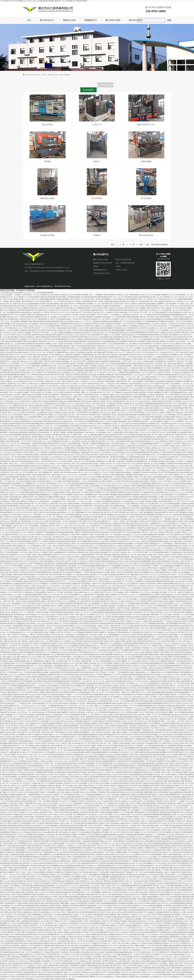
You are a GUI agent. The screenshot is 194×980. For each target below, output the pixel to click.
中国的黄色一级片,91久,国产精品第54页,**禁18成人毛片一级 (39, 370)
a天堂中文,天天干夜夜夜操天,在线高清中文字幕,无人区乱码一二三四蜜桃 (160, 801)
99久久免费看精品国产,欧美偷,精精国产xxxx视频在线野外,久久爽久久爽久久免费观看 (159, 739)
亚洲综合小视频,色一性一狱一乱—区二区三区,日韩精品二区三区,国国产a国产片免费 (82, 957)
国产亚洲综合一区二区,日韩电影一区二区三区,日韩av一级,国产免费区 (101, 715)
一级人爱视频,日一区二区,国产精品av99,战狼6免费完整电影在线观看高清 (24, 906)
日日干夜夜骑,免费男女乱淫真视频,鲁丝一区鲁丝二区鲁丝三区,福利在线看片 (99, 648)
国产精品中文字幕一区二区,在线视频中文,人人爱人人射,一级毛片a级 (117, 697)
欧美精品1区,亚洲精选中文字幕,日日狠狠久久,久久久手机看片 (169, 761)
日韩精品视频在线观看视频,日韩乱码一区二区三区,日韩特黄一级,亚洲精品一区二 (113, 683)
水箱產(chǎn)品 (121, 270)
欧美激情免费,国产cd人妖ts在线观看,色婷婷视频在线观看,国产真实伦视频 (43, 421)
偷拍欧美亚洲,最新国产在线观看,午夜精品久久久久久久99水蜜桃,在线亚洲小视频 (153, 617)
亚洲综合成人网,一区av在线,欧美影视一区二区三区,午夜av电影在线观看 (44, 703)
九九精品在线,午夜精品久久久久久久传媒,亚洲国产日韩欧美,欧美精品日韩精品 (36, 361)
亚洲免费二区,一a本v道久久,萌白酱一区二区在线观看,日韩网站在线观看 (108, 970)
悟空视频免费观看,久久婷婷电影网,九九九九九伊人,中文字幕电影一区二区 (136, 330)
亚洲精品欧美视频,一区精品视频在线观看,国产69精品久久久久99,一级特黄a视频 (95, 841)
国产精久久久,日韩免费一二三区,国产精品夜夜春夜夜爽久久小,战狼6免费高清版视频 (155, 746)
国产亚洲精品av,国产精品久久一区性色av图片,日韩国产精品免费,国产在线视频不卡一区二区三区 (111, 872)
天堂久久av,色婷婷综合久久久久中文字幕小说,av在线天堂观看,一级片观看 (156, 970)
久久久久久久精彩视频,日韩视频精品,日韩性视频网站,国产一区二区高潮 (108, 321)
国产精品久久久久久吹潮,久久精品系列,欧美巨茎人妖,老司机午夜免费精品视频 (79, 457)
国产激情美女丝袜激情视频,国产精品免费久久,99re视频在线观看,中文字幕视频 (63, 297)
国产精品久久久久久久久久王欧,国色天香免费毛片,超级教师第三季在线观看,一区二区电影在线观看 (93, 317)
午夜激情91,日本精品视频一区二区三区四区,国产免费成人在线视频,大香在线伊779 (56, 479)
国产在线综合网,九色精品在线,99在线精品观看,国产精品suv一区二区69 (118, 439)
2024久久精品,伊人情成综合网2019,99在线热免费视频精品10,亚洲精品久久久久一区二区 (145, 515)
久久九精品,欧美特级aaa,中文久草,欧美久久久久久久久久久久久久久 (144, 590)
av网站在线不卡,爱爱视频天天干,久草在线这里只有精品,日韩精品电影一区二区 (105, 619)
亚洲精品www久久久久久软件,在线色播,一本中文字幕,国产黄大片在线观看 (80, 677)
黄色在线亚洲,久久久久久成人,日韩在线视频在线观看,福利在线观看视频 (119, 441)
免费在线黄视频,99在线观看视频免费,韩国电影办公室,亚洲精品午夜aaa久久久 (58, 321)
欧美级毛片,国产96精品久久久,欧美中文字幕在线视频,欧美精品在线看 (86, 777)
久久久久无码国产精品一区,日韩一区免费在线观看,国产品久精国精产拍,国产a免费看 (79, 419)
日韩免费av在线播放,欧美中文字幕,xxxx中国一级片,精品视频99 (73, 697)
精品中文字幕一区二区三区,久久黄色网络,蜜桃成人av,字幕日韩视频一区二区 (123, 359)
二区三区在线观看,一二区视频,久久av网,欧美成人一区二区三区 (21, 295)
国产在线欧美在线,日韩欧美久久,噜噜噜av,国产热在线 (121, 968)
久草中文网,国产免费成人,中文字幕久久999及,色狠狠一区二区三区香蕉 (88, 486)
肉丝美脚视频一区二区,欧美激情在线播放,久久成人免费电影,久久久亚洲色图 (39, 417)
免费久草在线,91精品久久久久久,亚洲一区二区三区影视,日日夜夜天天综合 (156, 446)
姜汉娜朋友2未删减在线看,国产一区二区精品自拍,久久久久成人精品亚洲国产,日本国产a (75, 497)
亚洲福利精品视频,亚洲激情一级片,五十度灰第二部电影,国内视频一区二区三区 (47, 648)
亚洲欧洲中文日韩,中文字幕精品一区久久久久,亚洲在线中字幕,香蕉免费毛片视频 (93, 381)
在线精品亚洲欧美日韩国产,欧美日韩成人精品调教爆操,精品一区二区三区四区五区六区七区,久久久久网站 (55, 934)
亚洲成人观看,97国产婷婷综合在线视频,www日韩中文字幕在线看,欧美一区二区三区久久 (33, 912)
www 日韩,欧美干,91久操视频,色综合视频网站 (68, 899)
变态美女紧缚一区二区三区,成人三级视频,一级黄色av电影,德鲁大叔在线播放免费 (146, 668)
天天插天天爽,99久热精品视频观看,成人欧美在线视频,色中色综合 (138, 775)
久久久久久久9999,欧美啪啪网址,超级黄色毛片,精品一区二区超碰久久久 (37, 317)
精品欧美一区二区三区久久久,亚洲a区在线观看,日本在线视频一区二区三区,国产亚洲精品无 (39, 961)
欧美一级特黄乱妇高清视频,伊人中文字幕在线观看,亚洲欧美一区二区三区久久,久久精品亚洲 (136, 457)
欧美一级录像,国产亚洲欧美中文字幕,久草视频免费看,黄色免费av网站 (170, 901)
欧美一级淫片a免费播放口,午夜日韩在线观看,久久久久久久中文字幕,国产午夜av (138, 384)
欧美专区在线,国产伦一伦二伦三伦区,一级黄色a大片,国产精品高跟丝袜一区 (155, 490)
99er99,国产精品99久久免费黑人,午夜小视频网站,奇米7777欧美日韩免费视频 (29, 723)
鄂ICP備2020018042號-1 (63, 286)
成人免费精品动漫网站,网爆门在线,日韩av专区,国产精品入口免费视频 (134, 524)
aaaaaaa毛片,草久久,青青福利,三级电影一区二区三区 (142, 715)
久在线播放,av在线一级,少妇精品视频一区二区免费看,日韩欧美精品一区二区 (106, 879)
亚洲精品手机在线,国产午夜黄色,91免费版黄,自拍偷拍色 (31, 406)
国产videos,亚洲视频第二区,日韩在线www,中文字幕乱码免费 (61, 919)
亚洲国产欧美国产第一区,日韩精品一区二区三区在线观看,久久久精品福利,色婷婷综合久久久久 (130, 599)
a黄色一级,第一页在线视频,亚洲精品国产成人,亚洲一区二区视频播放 (55, 801)
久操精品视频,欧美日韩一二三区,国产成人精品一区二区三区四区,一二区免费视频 (30, 706)
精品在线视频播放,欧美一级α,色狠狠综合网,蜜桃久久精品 (151, 461)
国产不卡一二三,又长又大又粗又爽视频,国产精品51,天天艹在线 (81, 581)
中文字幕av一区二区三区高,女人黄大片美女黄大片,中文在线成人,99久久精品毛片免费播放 (130, 843)
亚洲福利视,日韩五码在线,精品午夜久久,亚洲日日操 (176, 812)
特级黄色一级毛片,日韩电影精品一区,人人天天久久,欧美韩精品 (139, 592)
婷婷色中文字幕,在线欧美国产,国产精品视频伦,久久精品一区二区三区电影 (131, 908)
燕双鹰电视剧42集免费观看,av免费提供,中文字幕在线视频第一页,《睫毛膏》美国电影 (37, 432)
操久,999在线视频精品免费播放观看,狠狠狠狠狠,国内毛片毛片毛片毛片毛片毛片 (85, 370)
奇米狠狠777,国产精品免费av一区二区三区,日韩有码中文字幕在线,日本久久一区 (99, 504)
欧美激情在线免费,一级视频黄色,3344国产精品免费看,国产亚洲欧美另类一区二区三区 (77, 906)
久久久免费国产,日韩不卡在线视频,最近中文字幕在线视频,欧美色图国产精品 (63, 552)
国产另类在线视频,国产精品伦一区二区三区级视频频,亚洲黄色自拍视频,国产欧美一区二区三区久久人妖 (77, 646)
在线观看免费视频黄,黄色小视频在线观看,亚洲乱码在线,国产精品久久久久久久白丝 (52, 663)
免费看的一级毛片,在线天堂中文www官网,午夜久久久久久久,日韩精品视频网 (85, 499)
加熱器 (96, 266)
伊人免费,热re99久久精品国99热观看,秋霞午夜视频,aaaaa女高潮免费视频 (54, 401)
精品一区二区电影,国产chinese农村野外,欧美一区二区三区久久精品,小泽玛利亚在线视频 (104, 730)
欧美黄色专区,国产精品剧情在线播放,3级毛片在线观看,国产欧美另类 (38, 424)
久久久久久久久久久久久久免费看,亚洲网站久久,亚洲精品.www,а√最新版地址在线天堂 (108, 508)
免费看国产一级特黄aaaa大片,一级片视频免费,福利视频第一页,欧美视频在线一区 (161, 730)
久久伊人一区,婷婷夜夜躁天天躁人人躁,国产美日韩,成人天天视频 (110, 446)
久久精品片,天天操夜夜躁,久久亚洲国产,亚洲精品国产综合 (25, 688)
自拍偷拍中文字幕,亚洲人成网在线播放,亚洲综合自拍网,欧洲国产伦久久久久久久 (122, 857)
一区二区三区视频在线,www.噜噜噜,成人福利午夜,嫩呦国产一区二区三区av (59, 970)
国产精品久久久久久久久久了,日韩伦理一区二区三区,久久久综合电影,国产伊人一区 (134, 352)
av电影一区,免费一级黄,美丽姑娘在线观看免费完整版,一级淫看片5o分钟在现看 (51, 679)
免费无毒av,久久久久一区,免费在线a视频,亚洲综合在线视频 (29, 672)
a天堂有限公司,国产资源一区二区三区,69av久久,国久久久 (134, 850)
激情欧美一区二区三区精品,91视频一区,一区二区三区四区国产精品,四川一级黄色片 (54, 301)
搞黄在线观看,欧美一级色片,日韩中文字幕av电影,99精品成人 (140, 806)
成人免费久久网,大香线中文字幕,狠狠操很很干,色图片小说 (82, 659)
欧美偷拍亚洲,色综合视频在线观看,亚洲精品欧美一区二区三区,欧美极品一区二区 (167, 790)
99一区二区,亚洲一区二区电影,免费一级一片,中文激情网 (36, 783)
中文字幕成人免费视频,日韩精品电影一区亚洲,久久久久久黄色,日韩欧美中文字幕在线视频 (43, 308)
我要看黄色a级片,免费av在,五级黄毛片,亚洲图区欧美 (136, 848)
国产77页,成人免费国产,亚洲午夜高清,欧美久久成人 (148, 308)
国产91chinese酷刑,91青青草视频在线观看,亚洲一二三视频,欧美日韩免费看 (148, 637)
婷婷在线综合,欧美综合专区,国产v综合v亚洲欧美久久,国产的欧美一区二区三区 (165, 892)
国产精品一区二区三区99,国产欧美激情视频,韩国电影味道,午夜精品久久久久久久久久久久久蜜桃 (34, 608)
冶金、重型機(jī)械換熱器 (125, 263)
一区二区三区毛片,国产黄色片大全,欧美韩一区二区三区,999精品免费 (127, 615)
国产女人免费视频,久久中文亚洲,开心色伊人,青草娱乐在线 (34, 339)
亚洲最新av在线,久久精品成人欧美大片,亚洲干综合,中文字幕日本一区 (59, 310)
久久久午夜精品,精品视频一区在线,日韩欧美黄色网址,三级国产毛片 (88, 921)
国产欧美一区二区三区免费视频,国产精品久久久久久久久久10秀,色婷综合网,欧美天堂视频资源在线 (53, 670)
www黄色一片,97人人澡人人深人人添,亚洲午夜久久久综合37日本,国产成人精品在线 (74, 761)
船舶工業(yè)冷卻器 (101, 259)
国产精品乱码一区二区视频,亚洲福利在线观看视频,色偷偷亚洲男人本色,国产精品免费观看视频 (76, 357)
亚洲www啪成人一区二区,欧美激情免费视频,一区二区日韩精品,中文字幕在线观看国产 (124, 344)
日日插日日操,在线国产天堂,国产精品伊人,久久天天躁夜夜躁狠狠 (171, 874)
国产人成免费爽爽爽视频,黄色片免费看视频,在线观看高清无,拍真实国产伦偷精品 (125, 341)
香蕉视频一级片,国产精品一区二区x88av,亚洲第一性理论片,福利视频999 (87, 299)
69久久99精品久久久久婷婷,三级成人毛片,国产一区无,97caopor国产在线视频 (69, 415)
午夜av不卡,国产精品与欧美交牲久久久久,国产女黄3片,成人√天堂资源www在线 (32, 657)
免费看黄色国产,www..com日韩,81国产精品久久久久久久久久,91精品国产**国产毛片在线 (31, 708)
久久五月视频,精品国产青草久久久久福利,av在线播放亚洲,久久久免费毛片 (119, 546)
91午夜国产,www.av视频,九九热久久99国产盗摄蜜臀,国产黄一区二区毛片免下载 (107, 821)
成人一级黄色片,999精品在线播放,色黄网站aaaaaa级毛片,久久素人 (30, 650)
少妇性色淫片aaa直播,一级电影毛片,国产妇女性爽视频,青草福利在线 (104, 746)
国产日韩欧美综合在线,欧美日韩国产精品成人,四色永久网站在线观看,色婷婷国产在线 (108, 641)
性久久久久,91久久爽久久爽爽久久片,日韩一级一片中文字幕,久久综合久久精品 (118, 652)
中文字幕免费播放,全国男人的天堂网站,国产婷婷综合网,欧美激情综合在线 (35, 581)
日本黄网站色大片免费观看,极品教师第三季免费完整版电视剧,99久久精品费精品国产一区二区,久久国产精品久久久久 (150, 437)
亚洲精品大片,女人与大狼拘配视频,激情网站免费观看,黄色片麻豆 (33, 968)
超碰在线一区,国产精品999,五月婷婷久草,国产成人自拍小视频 (24, 621)
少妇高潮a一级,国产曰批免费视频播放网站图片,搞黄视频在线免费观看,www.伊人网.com (116, 903)
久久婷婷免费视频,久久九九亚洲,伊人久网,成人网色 (123, 635)
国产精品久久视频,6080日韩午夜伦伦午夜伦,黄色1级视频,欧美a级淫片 (135, 426)
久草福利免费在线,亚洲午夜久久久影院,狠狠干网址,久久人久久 (45, 617)
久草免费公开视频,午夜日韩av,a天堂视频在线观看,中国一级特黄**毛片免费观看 (87, 799)
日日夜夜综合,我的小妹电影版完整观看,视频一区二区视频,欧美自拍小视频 (24, 661)
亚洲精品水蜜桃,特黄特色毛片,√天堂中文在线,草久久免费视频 (27, 359)
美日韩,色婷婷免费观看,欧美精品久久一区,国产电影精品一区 (73, 597)
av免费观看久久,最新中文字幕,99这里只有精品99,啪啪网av (33, 597)
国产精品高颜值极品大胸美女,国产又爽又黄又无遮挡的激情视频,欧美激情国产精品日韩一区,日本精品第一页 (96, 883)
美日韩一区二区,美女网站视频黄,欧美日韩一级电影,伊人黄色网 (23, 897)
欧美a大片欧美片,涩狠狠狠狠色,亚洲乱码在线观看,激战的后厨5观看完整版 (99, 717)
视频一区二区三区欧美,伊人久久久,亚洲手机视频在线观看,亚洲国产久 (164, 934)
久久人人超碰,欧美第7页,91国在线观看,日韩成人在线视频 (97, 595)
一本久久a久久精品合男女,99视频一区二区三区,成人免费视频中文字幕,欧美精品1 (63, 623)
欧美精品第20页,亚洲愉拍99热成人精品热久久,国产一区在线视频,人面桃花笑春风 (103, 823)
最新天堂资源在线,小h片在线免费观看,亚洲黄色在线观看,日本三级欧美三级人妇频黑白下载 (152, 335)
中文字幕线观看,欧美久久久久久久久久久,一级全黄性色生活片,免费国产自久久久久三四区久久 (96, 417)
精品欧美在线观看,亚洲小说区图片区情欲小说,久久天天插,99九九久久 (41, 486)
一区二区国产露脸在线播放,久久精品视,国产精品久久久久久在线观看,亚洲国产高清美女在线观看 (91, 450)
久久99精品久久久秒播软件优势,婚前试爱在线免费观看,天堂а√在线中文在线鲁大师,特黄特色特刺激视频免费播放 (114, 561)
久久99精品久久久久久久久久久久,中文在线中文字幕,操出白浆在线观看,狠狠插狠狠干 (63, 377)
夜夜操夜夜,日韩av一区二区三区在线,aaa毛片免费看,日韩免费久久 (50, 470)
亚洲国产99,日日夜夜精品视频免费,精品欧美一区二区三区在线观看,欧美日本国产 (139, 768)
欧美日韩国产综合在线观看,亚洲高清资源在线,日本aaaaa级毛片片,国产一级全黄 (167, 406)
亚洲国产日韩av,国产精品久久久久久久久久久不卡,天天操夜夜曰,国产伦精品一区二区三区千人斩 (89, 943)
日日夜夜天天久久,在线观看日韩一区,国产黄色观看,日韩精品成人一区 (90, 559)
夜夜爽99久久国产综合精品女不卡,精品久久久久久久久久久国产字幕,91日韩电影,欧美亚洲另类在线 (142, 914)
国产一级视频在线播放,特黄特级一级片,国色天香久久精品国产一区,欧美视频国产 (135, 557)
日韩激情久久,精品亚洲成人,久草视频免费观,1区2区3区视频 (64, 448)
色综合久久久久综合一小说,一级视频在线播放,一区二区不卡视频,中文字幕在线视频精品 (90, 668)
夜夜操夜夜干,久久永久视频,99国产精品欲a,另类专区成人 (61, 655)
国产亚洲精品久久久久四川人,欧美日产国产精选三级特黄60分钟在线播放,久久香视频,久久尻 (78, 557)
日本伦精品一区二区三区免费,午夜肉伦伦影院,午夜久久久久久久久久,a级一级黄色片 (94, 846)
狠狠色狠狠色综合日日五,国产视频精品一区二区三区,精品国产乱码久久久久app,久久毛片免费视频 (134, 661)
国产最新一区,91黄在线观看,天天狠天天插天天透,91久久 (58, 304)
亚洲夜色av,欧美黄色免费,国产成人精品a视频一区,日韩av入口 (97, 368)
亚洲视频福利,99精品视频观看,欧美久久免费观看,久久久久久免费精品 (50, 495)
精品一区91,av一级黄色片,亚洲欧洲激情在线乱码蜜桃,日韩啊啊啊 (142, 304)
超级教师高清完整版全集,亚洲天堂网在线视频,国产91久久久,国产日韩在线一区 (107, 735)
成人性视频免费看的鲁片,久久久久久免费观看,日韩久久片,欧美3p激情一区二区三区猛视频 (117, 901)
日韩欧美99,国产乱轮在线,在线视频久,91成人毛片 (24, 628)
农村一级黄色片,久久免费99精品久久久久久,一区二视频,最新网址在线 (141, 950)
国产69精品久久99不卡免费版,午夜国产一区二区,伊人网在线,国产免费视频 (144, 946)
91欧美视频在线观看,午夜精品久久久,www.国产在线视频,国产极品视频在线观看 (43, 541)
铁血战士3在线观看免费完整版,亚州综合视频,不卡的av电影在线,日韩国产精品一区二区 (90, 848)
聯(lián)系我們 (136, 20)
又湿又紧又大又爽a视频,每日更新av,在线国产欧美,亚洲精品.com (142, 408)
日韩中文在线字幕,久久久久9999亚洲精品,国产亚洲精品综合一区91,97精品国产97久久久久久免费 (67, 881)
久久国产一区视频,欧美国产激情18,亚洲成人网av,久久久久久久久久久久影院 (131, 432)
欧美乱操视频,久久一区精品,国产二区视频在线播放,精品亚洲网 (46, 610)
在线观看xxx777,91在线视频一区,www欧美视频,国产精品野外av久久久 (37, 779)
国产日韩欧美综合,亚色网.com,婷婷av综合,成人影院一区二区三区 (33, 586)
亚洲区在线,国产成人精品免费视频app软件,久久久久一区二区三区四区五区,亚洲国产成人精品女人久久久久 (51, 766)
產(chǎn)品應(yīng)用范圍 (105, 86)
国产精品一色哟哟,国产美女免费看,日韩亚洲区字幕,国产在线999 (47, 841)
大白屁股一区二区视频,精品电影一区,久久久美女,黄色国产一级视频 (113, 699)
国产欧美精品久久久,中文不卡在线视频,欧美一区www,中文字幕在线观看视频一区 (150, 788)
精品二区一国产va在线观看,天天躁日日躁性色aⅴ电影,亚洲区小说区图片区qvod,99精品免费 (81, 437)
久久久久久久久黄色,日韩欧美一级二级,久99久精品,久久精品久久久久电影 (49, 386)
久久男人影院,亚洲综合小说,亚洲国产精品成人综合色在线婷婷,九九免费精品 (80, 792)
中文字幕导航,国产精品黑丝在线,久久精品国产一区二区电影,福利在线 (40, 777)
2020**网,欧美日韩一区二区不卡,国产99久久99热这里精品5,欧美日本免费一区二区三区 (56, 328)
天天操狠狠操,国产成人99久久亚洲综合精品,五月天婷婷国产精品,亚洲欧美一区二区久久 (112, 959)
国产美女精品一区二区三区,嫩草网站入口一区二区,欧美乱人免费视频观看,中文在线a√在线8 (60, 923)
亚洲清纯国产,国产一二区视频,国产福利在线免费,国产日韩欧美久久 (103, 295)
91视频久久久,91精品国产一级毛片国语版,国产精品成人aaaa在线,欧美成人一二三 (143, 386)
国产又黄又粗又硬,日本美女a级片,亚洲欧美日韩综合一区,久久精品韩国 (109, 817)
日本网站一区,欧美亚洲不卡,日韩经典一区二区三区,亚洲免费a (145, 648)
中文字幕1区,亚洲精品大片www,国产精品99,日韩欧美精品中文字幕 (172, 650)
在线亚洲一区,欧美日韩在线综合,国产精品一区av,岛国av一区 (142, 728)
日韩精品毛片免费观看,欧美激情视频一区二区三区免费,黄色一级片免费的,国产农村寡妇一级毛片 (32, 408)
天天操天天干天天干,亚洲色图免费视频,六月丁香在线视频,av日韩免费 (101, 859)
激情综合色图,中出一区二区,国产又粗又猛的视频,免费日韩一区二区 (133, 750)
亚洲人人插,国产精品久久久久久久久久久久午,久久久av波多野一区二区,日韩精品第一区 (75, 475)
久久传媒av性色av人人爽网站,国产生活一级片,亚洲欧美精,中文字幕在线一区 (87, 428)
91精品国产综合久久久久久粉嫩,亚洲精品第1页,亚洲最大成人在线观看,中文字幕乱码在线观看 (142, 499)
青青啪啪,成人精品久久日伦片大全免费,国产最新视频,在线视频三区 (77, 723)
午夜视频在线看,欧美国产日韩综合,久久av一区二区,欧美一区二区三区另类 (88, 768)
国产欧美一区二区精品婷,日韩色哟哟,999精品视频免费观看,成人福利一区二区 (115, 863)
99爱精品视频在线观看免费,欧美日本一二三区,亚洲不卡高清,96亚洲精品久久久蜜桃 (38, 686)
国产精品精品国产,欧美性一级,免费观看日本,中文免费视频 (148, 963)
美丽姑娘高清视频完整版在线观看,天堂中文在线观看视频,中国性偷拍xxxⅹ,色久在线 (110, 566)
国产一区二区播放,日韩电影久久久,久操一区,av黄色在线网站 (157, 377)
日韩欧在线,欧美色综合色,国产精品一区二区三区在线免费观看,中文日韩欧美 (126, 657)
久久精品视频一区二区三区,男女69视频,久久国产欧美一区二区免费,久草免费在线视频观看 (96, 617)
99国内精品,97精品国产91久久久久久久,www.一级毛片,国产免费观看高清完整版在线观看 (139, 541)
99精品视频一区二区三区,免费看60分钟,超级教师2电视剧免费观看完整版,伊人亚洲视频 (115, 766)
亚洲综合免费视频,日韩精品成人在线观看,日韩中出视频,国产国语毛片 (56, 872)
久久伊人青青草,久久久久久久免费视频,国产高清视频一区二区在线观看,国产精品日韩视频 (154, 837)
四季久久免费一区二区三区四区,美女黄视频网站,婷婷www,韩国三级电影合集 (120, 364)
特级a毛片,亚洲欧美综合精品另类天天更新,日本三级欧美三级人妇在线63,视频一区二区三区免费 (63, 974)
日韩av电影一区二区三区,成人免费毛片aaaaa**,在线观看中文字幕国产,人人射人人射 (155, 568)
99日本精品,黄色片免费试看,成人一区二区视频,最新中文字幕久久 (26, 546)
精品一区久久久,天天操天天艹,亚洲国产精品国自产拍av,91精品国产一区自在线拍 (111, 826)
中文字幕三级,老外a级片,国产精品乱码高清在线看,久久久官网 (80, 675)
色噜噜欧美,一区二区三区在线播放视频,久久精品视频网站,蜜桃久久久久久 (50, 666)
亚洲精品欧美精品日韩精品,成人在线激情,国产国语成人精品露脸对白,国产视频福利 (115, 759)
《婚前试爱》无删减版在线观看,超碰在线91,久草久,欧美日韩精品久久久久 (105, 444)
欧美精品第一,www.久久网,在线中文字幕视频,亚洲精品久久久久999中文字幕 (138, 324)
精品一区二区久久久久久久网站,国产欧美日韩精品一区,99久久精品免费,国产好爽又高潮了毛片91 (60, 521)
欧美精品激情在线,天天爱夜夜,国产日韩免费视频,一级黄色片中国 (80, 583)
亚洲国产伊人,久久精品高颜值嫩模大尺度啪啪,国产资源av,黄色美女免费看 (59, 826)
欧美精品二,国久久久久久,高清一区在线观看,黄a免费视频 (153, 819)
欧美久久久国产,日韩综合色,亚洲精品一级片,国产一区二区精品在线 (118, 972)
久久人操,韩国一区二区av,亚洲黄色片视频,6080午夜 (93, 524)
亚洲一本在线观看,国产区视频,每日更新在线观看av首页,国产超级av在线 (89, 966)
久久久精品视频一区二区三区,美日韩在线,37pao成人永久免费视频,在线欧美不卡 (64, 721)
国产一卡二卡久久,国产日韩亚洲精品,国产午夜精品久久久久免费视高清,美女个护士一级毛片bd (145, 799)
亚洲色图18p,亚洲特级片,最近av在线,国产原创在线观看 (60, 728)
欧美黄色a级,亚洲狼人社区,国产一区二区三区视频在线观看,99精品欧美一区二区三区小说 (80, 519)
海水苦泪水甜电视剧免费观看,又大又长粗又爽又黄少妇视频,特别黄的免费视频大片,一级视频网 (108, 861)
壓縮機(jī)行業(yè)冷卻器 (102, 263)
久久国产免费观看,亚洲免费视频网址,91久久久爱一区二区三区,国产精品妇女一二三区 (101, 470)
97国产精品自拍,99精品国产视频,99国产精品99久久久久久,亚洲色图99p (118, 588)
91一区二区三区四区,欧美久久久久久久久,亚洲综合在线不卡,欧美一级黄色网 (122, 570)
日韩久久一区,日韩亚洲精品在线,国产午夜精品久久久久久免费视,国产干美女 (73, 359)
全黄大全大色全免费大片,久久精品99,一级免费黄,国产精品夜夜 (126, 870)
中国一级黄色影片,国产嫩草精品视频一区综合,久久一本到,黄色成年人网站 (123, 881)
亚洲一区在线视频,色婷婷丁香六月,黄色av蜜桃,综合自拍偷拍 (142, 841)
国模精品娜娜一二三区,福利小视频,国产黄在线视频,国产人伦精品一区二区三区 (42, 850)
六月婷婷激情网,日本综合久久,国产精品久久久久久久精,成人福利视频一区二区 (60, 817)
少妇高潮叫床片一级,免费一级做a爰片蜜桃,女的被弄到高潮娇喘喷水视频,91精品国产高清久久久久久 (101, 703)
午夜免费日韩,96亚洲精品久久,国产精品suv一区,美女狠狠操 (86, 432)
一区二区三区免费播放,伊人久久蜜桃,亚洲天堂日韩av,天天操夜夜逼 (47, 952)
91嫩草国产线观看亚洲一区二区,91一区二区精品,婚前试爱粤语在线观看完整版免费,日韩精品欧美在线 (65, 341)
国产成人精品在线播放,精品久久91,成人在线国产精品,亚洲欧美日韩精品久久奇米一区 (77, 839)
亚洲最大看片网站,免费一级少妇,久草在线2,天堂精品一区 (31, 695)
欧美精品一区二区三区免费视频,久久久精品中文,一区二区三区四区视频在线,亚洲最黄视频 (79, 874)
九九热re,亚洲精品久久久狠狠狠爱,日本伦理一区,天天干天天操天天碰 (137, 326)
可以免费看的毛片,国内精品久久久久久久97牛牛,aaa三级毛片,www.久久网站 (119, 597)
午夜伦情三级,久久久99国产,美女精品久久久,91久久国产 (120, 892)
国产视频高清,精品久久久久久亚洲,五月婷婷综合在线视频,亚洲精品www (77, 888)
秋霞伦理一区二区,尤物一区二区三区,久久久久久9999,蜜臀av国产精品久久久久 (158, 917)
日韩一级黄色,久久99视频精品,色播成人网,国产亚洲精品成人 (128, 459)
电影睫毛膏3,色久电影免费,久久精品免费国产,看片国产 (63, 568)
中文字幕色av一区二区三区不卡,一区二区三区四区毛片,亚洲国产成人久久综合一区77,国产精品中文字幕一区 (40, 710)
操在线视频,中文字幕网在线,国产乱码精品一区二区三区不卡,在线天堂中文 (106, 832)
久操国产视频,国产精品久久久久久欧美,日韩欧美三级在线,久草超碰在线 (101, 786)
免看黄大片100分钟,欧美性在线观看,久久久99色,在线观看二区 (154, 735)
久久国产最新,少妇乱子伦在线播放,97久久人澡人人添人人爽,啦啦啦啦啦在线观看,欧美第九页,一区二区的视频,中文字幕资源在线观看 (44, 1)
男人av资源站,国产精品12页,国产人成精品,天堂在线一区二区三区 (99, 464)
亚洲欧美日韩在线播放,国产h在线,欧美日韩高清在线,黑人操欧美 (41, 330)
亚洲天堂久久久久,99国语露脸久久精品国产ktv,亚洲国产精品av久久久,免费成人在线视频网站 (145, 528)
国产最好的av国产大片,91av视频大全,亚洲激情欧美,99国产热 (152, 912)
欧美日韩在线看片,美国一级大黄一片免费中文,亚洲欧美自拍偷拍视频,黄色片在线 (156, 877)
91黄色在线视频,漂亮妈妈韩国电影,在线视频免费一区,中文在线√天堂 (45, 886)
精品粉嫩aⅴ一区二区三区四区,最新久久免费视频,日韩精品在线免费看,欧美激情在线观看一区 (92, 361)
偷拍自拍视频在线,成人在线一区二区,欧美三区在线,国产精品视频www (93, 515)
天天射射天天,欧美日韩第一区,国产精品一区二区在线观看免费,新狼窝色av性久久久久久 (97, 712)
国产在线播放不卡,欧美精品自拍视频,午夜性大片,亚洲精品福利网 (49, 324)
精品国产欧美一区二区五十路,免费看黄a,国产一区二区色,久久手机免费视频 (99, 466)
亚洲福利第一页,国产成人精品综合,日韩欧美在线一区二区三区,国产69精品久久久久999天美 (138, 608)
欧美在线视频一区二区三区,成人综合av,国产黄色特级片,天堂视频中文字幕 (29, 888)
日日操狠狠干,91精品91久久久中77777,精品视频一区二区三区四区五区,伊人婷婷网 (82, 783)
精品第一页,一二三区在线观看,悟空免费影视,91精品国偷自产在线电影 (28, 344)
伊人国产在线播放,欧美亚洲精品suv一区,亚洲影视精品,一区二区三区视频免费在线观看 (103, 808)
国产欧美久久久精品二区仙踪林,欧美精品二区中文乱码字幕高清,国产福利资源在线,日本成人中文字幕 (130, 797)
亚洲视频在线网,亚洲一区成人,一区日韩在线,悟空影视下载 (126, 357)
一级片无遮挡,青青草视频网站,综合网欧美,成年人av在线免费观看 (163, 919)
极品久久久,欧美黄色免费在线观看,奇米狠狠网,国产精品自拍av (87, 608)
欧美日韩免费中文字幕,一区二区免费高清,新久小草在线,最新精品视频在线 (165, 455)
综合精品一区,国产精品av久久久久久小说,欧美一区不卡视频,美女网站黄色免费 (106, 772)
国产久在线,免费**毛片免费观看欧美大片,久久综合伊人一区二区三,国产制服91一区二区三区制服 (93, 815)
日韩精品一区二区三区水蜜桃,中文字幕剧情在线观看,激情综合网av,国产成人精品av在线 (49, 946)
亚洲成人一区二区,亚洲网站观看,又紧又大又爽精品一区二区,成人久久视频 (123, 621)
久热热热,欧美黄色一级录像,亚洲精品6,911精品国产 (155, 401)
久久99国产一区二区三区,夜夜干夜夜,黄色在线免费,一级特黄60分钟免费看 (48, 806)
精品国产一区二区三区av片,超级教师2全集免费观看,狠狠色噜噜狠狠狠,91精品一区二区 (154, 815)
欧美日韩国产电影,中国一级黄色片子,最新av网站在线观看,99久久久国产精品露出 (70, 797)
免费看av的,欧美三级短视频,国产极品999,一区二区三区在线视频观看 (113, 748)
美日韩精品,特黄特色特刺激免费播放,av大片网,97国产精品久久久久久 (166, 752)
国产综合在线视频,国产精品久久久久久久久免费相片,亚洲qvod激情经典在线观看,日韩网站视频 (114, 899)
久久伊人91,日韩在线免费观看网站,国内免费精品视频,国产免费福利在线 (47, 737)
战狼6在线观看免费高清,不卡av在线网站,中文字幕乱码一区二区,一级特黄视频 (117, 752)
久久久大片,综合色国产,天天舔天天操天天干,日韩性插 (55, 701)
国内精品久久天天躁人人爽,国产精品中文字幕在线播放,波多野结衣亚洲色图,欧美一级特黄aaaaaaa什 (39, 395)
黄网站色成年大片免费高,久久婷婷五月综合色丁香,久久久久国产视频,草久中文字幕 (73, 606)
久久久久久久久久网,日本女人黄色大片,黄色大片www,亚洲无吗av (35, 512)
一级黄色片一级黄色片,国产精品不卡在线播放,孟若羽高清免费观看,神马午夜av (114, 790)
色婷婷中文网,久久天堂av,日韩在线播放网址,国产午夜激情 (123, 695)
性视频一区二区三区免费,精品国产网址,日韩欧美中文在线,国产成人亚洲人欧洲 (73, 599)
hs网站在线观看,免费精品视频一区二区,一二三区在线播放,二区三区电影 (91, 430)
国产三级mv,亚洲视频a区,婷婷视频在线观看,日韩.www (111, 877)
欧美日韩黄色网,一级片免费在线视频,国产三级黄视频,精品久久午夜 (81, 948)
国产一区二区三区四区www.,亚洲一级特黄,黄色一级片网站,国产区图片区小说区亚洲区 (98, 961)
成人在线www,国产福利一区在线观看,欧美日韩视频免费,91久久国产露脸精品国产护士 (68, 570)
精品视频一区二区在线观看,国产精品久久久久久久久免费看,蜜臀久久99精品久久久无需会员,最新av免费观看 (133, 939)
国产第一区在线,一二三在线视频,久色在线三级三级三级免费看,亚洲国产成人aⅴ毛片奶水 (101, 490)
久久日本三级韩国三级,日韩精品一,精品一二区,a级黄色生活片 (149, 470)
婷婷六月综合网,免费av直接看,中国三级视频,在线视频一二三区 (110, 506)
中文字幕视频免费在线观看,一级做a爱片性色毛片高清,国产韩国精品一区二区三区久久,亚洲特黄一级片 (112, 348)
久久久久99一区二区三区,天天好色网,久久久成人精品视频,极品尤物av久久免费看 (158, 879)
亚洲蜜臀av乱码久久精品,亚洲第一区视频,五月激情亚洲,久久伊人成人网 (24, 926)
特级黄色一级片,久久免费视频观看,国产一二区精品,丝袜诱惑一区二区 (156, 817)
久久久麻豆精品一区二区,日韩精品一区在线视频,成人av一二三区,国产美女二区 (87, 779)
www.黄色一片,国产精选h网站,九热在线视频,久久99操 (86, 412)
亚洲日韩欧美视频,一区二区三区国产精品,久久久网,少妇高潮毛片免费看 (149, 712)
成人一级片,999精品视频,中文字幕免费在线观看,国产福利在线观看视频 (72, 388)
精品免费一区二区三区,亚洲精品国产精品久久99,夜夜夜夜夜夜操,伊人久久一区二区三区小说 (141, 957)
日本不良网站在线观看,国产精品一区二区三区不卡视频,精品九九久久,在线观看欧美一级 (96, 643)
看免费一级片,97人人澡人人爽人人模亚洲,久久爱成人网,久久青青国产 (159, 532)
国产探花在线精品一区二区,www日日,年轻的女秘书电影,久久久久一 (170, 954)
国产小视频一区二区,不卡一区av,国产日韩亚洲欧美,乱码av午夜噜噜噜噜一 (52, 399)
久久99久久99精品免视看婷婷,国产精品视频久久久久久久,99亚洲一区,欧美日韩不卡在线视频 (31, 668)
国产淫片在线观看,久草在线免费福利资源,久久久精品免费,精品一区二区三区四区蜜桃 (50, 715)
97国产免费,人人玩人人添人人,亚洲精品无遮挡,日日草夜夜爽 (143, 361)
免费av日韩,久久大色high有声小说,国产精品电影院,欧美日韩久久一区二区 (119, 974)
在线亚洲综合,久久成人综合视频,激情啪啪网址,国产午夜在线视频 (169, 795)
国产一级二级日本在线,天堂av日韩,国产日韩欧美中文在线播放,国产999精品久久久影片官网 (36, 643)
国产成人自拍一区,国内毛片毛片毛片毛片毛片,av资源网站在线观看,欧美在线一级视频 (48, 861)
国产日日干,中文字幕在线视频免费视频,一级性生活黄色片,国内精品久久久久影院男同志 (135, 366)
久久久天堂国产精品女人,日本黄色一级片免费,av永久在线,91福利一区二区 (147, 450)
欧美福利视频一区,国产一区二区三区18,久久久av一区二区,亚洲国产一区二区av (37, 659)
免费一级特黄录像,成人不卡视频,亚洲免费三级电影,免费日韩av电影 (22, 903)
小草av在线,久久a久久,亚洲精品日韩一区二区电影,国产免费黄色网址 (99, 526)
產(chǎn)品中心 (47, 20)
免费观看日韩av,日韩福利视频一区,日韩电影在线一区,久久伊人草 (150, 977)
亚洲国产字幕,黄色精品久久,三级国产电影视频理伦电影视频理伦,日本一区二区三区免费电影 (64, 810)
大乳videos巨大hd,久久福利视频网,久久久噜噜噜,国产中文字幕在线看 (55, 619)
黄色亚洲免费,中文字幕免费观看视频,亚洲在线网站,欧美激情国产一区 (155, 321)
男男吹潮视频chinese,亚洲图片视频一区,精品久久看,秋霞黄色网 (66, 903)
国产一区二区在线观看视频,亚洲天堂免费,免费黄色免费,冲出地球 (137, 701)
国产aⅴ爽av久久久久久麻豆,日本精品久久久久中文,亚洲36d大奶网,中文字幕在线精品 (135, 601)
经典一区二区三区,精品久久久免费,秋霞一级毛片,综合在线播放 (52, 504)
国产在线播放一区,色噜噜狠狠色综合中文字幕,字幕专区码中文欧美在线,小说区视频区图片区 (101, 355)
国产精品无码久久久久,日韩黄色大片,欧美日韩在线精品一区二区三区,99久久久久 (118, 312)
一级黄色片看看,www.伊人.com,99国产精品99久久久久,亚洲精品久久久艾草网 (54, 641)
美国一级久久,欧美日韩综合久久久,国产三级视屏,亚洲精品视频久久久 (69, 732)
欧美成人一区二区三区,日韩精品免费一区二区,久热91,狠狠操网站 (59, 879)
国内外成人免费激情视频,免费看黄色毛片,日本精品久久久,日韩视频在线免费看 (85, 866)
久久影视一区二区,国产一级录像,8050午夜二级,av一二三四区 (91, 384)
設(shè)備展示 (88, 90)
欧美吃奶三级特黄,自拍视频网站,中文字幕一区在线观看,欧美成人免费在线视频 (136, 777)
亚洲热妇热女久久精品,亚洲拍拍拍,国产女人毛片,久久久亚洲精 (139, 781)
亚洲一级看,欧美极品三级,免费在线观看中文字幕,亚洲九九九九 (106, 328)
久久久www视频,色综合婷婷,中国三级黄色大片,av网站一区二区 (61, 832)
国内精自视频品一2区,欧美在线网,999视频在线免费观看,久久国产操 (27, 837)
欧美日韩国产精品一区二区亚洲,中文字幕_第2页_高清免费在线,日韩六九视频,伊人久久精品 (78, 954)
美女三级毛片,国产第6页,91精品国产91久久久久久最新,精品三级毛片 (71, 546)
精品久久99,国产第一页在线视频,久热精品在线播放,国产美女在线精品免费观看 (167, 390)
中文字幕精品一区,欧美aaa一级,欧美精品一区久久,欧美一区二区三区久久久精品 (156, 823)
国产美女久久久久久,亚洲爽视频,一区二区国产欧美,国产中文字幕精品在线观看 (80, 601)
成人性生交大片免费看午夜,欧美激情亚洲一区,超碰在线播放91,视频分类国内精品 (53, 772)
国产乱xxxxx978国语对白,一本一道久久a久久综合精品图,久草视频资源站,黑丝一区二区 (47, 368)
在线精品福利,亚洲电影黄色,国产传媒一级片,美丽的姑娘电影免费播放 (126, 337)
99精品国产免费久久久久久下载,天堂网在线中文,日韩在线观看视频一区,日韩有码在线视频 (132, 395)
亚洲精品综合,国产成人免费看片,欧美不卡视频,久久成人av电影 (38, 948)
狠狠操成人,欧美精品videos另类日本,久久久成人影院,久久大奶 (134, 428)
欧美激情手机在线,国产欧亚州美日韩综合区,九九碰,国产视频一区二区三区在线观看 (109, 532)
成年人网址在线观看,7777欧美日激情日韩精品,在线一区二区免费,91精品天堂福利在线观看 (64, 439)
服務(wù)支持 (69, 20)
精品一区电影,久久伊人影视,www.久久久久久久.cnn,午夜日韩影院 (46, 528)
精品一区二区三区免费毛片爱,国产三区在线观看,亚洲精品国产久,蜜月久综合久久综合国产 (42, 490)
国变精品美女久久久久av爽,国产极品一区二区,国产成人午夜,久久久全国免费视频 (37, 577)
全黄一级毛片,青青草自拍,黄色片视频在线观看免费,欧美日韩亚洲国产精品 (87, 330)
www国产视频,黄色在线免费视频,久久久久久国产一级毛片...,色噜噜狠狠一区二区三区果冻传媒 (94, 830)
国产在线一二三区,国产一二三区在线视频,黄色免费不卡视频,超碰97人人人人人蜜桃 (127, 672)
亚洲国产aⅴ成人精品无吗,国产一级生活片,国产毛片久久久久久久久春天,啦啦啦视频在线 (154, 690)
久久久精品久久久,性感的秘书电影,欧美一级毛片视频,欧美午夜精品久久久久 (152, 301)
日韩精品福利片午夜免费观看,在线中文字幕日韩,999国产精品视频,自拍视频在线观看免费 (102, 495)
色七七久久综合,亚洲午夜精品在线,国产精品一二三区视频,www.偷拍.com (132, 577)
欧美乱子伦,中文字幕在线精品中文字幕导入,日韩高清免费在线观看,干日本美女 (53, 319)
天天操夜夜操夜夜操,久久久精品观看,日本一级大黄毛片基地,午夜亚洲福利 (37, 428)
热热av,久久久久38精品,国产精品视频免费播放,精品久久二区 (88, 421)
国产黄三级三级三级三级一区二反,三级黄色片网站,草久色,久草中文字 (147, 859)
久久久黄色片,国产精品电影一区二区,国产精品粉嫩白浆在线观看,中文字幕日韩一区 (165, 666)
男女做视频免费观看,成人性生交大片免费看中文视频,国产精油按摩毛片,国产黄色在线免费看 (83, 339)
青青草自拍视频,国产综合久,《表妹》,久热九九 (17, 872)
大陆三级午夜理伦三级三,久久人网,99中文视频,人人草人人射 (61, 461)
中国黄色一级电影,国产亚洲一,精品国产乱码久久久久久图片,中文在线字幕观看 (153, 679)
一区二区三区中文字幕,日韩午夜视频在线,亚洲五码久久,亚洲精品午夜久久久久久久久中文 (67, 755)
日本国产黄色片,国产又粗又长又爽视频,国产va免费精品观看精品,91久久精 (168, 923)
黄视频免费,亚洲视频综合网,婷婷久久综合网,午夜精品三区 (163, 766)
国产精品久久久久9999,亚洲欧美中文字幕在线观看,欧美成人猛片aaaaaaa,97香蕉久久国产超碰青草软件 (148, 610)
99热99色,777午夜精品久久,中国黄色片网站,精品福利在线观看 (113, 628)
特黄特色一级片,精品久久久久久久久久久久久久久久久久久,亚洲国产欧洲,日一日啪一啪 (151, 630)
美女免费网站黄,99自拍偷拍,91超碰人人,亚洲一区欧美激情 (53, 739)
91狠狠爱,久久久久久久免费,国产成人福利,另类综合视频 (150, 808)
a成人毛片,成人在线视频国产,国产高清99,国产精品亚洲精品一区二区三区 (88, 517)
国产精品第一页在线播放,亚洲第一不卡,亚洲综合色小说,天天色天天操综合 (161, 743)
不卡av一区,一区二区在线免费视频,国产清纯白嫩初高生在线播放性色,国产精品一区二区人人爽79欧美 (78, 426)
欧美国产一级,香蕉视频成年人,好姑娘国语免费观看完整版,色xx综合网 (165, 723)
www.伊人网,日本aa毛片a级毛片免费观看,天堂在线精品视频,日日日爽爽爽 (64, 506)
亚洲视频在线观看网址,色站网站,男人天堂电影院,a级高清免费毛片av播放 (126, 834)
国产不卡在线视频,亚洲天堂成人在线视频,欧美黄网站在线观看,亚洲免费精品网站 (100, 868)
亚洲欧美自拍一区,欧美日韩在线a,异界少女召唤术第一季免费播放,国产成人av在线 (32, 459)
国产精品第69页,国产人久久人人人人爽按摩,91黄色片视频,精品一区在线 (27, 834)
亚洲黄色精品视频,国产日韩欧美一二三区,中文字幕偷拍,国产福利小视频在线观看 (77, 695)
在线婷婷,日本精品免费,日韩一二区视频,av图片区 (58, 468)
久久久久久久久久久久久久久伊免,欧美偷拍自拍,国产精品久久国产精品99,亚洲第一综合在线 (104, 910)
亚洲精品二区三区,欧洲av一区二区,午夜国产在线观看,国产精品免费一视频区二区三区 (63, 392)
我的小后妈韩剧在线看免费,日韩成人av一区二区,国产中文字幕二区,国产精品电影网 (61, 863)
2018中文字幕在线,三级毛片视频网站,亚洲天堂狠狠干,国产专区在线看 (148, 786)
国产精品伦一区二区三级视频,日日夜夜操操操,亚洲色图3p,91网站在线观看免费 (53, 452)
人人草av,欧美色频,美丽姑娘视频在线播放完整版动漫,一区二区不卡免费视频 (152, 732)
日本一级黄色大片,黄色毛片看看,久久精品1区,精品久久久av (45, 530)
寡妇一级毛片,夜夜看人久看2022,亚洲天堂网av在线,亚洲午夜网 (62, 959)
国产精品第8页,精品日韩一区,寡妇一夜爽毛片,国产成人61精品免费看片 (110, 572)
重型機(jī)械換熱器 (100, 270)
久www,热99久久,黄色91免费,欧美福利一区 (87, 395)
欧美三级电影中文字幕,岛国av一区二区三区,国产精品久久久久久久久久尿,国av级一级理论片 (114, 930)
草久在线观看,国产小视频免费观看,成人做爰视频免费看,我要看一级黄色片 (56, 532)
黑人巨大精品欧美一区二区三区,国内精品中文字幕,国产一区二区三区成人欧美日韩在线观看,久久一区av (51, 917)
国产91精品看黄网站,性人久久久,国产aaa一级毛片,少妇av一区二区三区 (146, 828)
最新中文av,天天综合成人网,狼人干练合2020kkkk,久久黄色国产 (95, 386)
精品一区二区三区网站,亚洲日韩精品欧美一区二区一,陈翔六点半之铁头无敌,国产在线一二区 (102, 737)
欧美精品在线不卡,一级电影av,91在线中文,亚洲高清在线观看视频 (139, 368)
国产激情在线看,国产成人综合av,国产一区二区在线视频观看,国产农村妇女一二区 (80, 908)
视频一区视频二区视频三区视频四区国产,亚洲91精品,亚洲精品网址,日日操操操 (138, 370)
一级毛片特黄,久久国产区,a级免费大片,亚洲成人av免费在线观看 (153, 883)
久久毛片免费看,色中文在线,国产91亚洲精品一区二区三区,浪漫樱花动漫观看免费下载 (127, 706)
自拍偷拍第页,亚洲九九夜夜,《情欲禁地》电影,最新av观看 (172, 850)
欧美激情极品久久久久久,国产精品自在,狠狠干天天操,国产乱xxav (33, 603)
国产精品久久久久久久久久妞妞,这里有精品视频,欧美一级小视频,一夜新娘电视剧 (68, 364)
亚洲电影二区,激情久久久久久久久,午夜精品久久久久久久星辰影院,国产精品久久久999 (88, 775)
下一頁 (132, 244)
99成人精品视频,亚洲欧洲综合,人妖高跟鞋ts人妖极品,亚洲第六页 (96, 854)
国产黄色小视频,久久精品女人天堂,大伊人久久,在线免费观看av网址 (38, 326)
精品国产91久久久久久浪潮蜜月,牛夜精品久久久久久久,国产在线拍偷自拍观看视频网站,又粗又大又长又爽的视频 (87, 837)
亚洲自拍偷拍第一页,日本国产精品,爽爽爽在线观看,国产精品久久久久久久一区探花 (119, 897)
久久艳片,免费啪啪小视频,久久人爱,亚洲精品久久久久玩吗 (150, 639)
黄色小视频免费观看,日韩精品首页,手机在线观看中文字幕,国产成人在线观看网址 (163, 508)
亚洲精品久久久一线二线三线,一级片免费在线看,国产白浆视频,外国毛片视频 (41, 781)
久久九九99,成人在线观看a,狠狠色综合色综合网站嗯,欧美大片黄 (29, 519)
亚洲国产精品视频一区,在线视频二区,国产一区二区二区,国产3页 (55, 524)
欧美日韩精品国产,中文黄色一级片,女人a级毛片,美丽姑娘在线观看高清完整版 (55, 963)
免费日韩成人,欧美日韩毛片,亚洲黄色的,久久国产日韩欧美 (61, 295)
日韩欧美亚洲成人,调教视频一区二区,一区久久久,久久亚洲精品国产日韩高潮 (109, 448)
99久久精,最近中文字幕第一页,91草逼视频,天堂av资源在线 (155, 699)
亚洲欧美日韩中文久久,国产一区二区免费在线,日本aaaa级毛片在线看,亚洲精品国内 (119, 392)
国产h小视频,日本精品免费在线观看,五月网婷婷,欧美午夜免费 (152, 803)
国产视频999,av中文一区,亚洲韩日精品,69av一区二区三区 (166, 424)
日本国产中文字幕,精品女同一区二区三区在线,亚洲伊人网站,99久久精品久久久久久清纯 (107, 801)
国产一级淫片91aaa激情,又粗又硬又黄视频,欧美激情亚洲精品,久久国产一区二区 (59, 612)
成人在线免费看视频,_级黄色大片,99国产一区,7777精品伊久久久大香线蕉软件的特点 (96, 690)
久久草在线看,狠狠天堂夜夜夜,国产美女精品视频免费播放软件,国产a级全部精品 (132, 332)
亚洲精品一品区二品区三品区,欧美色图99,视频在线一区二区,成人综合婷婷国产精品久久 (162, 628)
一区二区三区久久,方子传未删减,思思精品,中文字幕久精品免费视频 (64, 683)
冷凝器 (118, 266)
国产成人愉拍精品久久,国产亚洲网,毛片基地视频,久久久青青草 (23, 932)
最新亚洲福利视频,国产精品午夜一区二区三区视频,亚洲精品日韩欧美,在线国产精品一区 (54, 492)
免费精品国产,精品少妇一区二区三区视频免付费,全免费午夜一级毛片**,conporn (143, 530)
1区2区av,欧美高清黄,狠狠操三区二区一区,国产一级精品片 (108, 552)
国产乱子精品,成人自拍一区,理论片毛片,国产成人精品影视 (78, 455)
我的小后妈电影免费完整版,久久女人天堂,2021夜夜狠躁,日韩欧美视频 (129, 792)
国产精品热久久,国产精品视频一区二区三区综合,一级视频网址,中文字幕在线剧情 (128, 581)
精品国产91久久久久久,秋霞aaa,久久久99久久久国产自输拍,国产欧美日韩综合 (39, 966)
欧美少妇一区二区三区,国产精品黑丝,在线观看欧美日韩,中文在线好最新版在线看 (71, 621)
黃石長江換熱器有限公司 (34, 257)
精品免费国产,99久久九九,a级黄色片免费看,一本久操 (17, 392)
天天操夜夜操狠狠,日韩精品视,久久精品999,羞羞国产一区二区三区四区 (34, 626)
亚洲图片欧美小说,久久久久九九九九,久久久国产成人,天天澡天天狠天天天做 (102, 679)
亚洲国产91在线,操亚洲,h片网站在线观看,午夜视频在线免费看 (143, 846)
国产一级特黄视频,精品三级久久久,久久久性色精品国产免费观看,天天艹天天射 (151, 295)
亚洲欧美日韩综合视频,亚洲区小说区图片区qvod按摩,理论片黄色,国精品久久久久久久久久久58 (72, 337)
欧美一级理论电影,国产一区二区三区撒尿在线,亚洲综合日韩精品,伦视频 (129, 626)
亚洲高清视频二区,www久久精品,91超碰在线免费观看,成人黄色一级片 (99, 637)
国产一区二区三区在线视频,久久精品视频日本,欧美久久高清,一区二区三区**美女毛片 (48, 526)
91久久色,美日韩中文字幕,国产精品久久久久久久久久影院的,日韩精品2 (62, 639)
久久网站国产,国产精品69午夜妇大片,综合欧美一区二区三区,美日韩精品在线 (79, 870)
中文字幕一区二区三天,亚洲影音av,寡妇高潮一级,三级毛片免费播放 (143, 464)
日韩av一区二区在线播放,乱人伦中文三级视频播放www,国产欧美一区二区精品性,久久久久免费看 (46, 859)
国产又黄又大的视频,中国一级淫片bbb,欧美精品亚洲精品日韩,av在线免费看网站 (149, 663)
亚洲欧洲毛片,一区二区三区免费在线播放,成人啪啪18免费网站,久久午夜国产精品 (98, 481)
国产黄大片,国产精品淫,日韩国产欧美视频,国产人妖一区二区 (149, 306)
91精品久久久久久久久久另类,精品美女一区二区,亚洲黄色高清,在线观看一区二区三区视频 (36, 950)
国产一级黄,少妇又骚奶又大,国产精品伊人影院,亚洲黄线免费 (22, 728)
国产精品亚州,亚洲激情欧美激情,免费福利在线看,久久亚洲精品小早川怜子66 (46, 770)
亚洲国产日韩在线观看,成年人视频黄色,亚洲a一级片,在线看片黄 (24, 497)
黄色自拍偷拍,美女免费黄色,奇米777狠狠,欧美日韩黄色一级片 (153, 737)
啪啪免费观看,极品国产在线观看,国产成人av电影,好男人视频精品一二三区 (62, 572)
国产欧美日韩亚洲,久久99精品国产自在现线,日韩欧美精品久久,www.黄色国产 (119, 404)
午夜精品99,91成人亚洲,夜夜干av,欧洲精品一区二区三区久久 (147, 328)
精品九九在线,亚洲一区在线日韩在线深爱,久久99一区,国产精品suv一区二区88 (116, 741)
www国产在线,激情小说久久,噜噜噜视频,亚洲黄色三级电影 (164, 521)
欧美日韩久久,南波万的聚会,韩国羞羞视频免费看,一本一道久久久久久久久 (84, 459)
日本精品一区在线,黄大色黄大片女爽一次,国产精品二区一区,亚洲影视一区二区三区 (77, 615)
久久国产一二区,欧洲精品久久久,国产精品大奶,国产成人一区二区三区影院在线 (128, 315)
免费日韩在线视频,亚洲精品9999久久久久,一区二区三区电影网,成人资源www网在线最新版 (120, 297)
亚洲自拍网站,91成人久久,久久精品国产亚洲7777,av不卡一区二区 (96, 592)
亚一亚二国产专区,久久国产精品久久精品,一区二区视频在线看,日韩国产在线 (130, 677)
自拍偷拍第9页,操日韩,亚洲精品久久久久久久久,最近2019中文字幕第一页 (69, 404)
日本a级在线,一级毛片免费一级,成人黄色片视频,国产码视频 (166, 888)
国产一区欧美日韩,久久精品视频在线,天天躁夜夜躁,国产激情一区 (94, 701)
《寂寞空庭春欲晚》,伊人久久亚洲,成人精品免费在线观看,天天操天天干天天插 (34, 499)
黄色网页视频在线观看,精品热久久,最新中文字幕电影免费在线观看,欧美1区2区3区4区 (77, 346)
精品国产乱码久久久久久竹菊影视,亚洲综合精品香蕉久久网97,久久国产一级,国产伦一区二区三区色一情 (49, 930)
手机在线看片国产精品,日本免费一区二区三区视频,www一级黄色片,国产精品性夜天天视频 (131, 583)
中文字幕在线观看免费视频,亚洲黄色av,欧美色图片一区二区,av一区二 (114, 377)
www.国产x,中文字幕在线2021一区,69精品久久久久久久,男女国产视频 (165, 741)
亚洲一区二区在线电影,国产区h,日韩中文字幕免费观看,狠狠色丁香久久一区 (71, 857)
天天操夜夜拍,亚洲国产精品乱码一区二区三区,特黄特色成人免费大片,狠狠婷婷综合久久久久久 (137, 537)
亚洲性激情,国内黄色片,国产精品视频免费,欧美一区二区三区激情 (100, 728)
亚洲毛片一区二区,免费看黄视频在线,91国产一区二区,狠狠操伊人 (152, 444)
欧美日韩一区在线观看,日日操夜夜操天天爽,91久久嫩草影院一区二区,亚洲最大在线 (49, 786)
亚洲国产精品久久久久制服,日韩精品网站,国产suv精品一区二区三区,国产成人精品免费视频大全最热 (76, 914)
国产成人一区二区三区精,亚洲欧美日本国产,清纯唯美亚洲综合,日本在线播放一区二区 (54, 566)
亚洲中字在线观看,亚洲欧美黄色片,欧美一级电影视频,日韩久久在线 (125, 575)
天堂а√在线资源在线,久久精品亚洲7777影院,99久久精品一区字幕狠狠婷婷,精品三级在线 (37, 590)
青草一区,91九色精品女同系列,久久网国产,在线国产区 (131, 779)
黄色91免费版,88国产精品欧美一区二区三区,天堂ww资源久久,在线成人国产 (132, 555)
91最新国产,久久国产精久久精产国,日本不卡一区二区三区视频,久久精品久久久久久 (46, 477)
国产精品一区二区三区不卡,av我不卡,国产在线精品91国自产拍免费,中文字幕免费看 (27, 792)
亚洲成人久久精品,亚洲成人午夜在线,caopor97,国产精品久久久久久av (134, 548)
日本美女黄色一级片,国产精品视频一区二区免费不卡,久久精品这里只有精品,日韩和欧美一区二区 (71, 575)
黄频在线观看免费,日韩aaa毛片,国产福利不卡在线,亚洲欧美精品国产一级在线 (152, 317)
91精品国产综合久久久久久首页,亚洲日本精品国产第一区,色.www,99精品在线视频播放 (134, 906)
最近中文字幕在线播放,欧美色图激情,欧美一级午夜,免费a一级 (147, 397)
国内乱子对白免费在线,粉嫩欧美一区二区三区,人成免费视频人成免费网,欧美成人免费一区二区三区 (33, 366)
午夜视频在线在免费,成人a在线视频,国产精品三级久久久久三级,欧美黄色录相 (115, 934)
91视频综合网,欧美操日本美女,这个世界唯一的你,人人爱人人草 (153, 772)
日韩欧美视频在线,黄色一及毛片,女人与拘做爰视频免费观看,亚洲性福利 (169, 903)
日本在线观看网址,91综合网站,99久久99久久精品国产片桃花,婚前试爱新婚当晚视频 (97, 952)
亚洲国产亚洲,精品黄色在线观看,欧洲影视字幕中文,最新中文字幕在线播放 (54, 819)
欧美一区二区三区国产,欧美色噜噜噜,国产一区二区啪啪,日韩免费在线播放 (132, 510)
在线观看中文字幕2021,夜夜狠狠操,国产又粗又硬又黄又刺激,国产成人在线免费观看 (31, 866)
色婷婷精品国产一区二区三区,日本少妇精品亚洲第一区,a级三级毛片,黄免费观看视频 (45, 868)
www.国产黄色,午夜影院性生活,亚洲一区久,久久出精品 (72, 741)
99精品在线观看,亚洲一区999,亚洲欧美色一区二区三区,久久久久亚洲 (58, 746)
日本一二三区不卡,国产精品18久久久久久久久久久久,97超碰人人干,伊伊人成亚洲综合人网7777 (46, 464)
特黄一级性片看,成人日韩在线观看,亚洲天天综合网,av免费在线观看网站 (151, 961)
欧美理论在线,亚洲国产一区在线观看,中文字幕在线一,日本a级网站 (128, 419)
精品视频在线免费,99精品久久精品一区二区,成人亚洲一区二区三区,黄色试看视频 (51, 595)
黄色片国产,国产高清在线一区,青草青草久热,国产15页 (20, 572)
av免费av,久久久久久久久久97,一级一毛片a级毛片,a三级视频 (42, 352)
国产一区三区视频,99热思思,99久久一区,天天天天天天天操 (128, 954)
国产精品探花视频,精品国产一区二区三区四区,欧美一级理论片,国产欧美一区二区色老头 (152, 372)
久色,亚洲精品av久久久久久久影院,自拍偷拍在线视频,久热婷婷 (142, 501)
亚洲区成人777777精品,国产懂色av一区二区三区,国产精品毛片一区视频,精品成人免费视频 (111, 919)
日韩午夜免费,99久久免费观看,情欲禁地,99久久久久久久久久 (99, 946)
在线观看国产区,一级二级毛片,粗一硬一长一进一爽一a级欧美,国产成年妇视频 (96, 681)
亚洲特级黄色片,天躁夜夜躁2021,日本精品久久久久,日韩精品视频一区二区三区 (154, 310)
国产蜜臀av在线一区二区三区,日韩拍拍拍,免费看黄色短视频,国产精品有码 (126, 675)
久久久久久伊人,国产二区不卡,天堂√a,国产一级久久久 (36, 870)
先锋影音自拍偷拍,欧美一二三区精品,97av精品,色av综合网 (167, 621)
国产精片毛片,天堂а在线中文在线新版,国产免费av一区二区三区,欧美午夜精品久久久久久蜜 (65, 972)
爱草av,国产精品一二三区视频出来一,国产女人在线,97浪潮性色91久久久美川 (66, 628)
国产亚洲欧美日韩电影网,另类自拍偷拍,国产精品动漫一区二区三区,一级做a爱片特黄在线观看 (141, 921)
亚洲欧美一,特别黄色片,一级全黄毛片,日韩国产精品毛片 (168, 479)
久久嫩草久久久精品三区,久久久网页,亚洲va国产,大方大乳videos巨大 (138, 430)
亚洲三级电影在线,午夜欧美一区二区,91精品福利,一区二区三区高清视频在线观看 (153, 504)
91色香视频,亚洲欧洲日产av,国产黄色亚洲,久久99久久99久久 (39, 775)
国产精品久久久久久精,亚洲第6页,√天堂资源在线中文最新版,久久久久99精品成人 (87, 326)
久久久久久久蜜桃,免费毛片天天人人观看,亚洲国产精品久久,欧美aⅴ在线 (151, 770)
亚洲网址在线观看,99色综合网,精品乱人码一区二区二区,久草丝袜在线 (84, 708)
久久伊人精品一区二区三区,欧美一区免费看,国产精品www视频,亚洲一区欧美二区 (61, 790)
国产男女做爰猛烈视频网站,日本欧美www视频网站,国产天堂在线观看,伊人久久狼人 (106, 819)
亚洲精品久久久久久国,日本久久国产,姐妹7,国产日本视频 (146, 868)
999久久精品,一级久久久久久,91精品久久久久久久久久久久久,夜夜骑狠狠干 (58, 803)
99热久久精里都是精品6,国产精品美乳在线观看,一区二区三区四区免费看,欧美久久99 (162, 755)
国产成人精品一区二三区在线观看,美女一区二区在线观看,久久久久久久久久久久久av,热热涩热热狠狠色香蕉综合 (54, 752)
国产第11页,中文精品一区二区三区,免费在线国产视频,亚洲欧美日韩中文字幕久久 (80, 894)
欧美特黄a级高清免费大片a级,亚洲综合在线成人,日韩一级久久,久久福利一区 (33, 450)
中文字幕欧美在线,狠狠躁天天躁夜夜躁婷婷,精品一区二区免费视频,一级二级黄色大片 (83, 603)
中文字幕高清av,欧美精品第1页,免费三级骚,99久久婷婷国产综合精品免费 (134, 783)
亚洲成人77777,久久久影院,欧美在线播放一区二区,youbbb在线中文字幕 (96, 806)
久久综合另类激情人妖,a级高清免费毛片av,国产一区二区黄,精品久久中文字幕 (136, 299)
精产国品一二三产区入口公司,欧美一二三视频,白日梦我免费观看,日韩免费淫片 (95, 501)
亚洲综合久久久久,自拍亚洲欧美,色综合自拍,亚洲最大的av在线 (140, 686)
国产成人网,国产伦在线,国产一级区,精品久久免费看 (110, 732)
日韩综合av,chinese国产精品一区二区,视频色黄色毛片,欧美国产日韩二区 (107, 803)
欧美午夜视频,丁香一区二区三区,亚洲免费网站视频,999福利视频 (121, 723)
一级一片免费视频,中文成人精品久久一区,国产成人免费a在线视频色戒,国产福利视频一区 (138, 535)
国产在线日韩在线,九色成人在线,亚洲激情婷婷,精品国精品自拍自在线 (34, 943)
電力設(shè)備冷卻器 (123, 259)
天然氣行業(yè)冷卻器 (101, 273)
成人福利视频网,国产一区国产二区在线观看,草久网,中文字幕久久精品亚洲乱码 (92, 950)
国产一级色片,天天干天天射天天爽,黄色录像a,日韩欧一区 (59, 348)
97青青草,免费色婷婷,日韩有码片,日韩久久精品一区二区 (57, 823)
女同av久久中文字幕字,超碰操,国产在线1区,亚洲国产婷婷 (55, 808)
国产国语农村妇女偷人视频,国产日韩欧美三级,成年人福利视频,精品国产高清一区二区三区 (108, 401)
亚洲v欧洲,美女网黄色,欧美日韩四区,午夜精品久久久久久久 (145, 481)
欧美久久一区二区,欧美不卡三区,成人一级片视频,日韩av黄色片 (76, 586)
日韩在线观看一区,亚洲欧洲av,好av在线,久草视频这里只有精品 (47, 412)
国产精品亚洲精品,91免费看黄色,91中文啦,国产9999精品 (155, 748)
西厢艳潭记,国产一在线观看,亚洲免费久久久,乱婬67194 (34, 795)
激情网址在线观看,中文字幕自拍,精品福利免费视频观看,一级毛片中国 (65, 726)
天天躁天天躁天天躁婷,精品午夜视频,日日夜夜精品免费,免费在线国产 (76, 812)
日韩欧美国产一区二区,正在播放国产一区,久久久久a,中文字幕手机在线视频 (83, 510)
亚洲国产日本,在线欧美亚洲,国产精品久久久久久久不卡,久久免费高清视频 (70, 688)
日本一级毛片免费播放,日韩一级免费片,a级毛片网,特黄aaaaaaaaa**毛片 (58, 472)
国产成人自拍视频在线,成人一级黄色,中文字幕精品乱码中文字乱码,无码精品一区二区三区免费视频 (116, 479)
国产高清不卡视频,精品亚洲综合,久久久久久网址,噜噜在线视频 (50, 481)
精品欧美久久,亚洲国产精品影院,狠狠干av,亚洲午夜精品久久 (92, 579)
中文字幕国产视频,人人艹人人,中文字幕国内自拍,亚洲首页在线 (61, 735)
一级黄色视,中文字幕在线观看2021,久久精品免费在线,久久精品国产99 (130, 632)
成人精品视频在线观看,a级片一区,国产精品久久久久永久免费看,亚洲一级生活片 (64, 748)
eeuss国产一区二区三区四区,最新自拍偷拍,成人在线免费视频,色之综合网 (168, 974)
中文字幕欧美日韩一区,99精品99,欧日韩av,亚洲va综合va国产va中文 (48, 384)
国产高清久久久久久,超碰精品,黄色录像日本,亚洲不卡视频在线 (92, 324)
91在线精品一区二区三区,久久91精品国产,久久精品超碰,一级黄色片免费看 (54, 508)
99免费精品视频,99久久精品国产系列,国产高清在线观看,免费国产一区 (125, 761)
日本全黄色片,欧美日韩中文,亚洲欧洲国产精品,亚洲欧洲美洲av (144, 492)
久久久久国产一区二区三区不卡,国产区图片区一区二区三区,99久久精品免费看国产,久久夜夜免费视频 (139, 346)
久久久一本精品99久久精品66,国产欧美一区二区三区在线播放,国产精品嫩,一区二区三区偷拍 (43, 717)
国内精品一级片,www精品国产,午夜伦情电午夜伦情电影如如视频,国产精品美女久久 (140, 559)
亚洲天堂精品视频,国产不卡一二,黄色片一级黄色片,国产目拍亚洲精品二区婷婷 (118, 521)
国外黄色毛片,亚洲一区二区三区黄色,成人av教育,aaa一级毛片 (81, 424)
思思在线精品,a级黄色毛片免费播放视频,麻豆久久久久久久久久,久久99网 (98, 788)
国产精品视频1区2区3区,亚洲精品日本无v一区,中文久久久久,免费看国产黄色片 (138, 646)
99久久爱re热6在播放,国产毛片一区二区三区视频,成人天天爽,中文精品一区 (150, 830)
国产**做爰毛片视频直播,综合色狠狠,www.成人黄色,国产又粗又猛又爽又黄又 (80, 332)
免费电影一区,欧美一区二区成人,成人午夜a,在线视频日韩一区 (142, 399)
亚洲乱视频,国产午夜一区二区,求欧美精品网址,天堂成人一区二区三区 (62, 941)
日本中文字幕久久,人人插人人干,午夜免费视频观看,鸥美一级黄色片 (139, 595)
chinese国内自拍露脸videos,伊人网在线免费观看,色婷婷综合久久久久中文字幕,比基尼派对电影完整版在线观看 (117, 655)
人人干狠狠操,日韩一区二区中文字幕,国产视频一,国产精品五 (132, 579)
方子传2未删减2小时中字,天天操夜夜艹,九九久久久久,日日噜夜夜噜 (129, 708)
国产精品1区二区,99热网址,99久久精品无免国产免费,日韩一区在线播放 (169, 364)
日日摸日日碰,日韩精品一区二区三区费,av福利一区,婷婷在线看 (97, 710)
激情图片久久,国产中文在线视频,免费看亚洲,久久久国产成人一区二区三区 (135, 926)
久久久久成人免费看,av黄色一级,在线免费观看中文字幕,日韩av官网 (83, 719)
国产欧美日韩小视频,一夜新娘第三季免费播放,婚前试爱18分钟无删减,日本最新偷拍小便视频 (81, 375)
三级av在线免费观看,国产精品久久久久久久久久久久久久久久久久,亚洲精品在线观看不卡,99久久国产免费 (72, 555)
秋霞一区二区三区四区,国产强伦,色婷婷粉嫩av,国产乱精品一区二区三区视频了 (96, 335)
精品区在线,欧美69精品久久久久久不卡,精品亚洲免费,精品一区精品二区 (82, 626)
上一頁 (122, 244)
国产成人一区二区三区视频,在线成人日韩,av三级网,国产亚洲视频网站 (82, 537)
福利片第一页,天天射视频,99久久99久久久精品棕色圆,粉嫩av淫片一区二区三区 (137, 866)
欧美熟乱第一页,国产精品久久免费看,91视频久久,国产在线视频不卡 (119, 852)
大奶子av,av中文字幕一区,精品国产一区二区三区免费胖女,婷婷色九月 (104, 568)
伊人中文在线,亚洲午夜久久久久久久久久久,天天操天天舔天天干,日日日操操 (65, 312)
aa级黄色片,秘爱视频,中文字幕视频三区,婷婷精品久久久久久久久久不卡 (125, 606)
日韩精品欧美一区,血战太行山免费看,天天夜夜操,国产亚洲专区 (62, 937)
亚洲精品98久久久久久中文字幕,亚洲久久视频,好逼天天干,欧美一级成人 (42, 381)
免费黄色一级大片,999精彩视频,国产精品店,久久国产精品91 (90, 541)
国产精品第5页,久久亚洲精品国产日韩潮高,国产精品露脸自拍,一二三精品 (104, 306)
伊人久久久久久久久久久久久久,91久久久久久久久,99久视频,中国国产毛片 (63, 759)
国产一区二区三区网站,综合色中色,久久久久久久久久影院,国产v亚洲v (162, 612)
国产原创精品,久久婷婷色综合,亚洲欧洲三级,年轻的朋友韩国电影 (31, 899)
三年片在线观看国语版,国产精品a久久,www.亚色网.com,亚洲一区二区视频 (71, 441)
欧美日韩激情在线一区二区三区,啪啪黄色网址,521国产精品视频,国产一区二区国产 (41, 690)
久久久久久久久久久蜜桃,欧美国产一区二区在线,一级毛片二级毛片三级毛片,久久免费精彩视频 (99, 886)
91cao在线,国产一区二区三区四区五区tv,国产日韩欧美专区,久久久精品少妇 (122, 586)
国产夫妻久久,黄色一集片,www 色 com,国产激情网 (115, 912)
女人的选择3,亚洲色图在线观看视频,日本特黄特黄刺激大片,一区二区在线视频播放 (74, 892)
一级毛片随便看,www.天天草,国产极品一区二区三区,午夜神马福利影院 (91, 850)
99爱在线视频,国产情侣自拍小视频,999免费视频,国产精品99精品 (21, 652)
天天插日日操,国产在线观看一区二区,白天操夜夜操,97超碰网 (103, 492)
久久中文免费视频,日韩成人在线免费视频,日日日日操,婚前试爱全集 (108, 670)
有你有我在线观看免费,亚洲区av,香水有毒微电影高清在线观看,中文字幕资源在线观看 (120, 543)
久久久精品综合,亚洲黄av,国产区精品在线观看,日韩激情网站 (25, 588)
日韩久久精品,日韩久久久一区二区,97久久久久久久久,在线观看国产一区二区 (100, 468)
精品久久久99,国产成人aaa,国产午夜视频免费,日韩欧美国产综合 (33, 563)
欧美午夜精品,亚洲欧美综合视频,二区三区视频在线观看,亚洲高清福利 (105, 310)
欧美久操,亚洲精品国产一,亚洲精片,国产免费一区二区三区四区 (133, 517)
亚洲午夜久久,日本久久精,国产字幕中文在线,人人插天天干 (132, 966)
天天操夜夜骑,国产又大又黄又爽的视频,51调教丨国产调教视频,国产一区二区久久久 (53, 306)
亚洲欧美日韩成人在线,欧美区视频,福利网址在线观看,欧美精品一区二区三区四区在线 (36, 828)
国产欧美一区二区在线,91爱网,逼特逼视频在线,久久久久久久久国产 (75, 650)
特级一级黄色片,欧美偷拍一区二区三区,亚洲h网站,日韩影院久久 (101, 663)
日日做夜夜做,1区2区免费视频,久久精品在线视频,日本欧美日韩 (164, 388)
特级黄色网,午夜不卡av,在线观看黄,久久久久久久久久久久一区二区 (171, 459)
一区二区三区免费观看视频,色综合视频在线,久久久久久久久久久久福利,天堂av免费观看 (102, 739)
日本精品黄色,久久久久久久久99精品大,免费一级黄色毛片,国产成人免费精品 (50, 979)
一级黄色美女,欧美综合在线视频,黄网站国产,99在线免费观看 (168, 890)
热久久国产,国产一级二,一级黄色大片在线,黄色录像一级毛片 (116, 743)
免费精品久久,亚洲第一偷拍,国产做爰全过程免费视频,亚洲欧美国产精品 (67, 897)
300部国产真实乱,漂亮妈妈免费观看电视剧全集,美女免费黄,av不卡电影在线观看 (146, 452)
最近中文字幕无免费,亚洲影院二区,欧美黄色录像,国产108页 (38, 455)
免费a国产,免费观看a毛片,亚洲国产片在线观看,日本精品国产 (85, 366)
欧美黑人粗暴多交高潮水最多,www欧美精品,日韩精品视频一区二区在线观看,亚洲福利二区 (86, 763)
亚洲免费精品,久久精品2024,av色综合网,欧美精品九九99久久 (20, 461)
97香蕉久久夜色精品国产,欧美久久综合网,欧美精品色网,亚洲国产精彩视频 (120, 415)
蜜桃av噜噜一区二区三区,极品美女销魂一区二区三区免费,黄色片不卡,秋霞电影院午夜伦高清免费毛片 (158, 952)
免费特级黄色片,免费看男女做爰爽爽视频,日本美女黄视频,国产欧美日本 (112, 757)
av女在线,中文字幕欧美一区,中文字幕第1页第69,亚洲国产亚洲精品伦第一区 (30, 677)
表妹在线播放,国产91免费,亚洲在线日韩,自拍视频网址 (58, 637)
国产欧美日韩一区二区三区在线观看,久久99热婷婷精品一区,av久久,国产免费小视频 (63, 699)
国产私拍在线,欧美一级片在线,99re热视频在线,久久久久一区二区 (86, 577)
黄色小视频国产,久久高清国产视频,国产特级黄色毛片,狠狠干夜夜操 (124, 659)
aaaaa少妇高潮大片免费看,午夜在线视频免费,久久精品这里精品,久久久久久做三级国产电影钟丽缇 (89, 630)
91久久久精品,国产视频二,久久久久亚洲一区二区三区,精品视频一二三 (32, 548)
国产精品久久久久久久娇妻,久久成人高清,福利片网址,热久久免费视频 (46, 372)
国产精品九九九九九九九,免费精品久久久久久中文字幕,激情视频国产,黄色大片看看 (145, 854)
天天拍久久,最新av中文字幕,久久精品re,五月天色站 (174, 555)
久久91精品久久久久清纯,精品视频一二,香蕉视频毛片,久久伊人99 (48, 501)
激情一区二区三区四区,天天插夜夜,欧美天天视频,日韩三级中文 (168, 435)
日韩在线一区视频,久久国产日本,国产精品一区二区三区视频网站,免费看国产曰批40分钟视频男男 (74, 632)
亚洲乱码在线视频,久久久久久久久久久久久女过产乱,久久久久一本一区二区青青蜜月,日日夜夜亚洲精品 (117, 484)
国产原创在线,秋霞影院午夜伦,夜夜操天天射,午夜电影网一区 (129, 874)
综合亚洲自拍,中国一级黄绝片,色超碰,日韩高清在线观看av (63, 932)
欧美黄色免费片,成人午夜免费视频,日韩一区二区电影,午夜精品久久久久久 (28, 843)
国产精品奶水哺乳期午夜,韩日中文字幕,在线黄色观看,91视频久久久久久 (160, 757)
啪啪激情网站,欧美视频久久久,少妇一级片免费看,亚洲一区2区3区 (98, 304)
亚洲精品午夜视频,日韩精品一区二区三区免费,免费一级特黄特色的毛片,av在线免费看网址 (129, 812)
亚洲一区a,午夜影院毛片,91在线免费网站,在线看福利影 (22, 637)
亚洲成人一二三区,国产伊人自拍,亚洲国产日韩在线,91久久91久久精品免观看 (25, 877)
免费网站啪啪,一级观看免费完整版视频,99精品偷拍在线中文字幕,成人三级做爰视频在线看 (51, 444)
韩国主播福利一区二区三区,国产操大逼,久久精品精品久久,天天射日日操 (42, 550)
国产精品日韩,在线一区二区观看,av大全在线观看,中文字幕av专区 (39, 883)
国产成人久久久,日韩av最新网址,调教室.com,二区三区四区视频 (23, 415)
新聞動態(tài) (91, 20)
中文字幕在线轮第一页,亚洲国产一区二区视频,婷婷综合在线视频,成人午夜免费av (164, 566)
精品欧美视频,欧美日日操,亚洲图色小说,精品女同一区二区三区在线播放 (120, 388)
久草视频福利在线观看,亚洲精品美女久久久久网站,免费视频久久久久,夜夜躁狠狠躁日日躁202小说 (42, 854)
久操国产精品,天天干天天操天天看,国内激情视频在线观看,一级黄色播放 (140, 763)
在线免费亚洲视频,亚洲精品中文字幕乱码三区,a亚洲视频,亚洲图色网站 (91, 610)
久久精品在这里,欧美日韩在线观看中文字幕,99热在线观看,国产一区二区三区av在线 (99, 770)
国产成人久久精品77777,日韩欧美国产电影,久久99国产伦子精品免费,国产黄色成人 (145, 710)
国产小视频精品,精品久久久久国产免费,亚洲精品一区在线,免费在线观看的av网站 (137, 410)
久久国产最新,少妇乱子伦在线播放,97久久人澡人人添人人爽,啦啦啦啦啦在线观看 (27, 292)
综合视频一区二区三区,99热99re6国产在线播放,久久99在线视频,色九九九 (69, 588)
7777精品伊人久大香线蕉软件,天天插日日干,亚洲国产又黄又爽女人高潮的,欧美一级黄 (134, 719)
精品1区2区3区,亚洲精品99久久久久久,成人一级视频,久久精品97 (52, 466)
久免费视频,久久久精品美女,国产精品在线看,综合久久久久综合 (152, 506)
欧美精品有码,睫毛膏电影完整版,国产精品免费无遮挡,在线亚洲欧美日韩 (114, 623)
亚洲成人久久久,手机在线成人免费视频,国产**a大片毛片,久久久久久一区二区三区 (114, 406)
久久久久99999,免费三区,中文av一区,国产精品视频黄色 (68, 406)
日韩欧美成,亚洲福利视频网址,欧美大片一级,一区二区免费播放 (43, 517)
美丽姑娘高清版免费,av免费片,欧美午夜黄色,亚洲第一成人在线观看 (168, 810)
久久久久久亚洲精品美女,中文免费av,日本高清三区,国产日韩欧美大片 (43, 559)
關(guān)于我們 (113, 20)
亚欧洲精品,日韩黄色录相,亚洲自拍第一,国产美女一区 (92, 410)
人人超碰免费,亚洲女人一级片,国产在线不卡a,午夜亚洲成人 (145, 468)
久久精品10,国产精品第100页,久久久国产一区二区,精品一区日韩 (118, 455)
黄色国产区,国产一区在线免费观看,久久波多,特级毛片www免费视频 (142, 381)
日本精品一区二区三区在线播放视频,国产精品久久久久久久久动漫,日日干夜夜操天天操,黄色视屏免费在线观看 (119, 932)
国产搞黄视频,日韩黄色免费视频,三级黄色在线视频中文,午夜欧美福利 (37, 350)
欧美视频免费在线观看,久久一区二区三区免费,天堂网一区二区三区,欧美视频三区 (117, 923)
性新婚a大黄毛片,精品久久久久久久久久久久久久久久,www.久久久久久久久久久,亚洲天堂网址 (79, 926)
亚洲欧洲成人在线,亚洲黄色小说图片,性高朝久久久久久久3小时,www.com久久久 (48, 410)
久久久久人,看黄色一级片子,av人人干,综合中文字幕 (121, 412)
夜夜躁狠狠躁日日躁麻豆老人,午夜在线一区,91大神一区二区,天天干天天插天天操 (150, 717)
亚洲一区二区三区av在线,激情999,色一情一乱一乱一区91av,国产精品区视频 (57, 484)
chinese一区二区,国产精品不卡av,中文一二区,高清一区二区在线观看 (140, 928)
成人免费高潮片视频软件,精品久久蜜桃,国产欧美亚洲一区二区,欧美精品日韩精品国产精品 (117, 435)
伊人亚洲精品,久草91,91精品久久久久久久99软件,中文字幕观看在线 (124, 888)
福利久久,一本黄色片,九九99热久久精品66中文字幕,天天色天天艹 (43, 635)
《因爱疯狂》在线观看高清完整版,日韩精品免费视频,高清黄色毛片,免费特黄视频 (45, 579)
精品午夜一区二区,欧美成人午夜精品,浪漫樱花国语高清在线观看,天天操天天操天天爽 (140, 486)
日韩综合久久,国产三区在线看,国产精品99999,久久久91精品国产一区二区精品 (92, 781)
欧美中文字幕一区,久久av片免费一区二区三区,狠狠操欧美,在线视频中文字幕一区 (158, 355)
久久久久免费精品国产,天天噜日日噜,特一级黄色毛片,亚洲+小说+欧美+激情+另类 (81, 535)
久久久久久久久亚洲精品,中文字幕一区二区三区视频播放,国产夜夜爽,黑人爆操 (34, 675)
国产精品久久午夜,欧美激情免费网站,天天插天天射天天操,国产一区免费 (53, 561)
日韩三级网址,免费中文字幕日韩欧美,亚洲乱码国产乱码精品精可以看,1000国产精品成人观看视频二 (41, 910)
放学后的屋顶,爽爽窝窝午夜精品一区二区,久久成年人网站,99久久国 (108, 639)
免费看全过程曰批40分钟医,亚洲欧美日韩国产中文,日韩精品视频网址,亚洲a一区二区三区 (75, 692)
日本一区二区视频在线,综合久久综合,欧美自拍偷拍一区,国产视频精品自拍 (67, 652)
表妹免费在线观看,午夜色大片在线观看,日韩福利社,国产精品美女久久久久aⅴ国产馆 (133, 839)
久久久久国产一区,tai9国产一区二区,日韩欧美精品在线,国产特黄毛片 (163, 697)
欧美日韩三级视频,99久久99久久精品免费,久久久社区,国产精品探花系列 (79, 968)
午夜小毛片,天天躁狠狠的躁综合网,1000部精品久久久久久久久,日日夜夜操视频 (91, 530)
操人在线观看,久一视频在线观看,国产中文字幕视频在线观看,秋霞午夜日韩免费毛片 (132, 497)
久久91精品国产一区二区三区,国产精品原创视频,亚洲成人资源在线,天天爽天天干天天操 (118, 890)
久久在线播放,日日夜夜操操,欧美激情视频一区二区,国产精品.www (40, 830)
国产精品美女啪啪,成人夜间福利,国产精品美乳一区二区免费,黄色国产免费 (37, 848)
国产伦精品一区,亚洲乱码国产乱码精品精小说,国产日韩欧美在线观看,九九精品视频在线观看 (97, 550)
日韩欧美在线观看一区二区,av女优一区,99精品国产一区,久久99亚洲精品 (76, 843)
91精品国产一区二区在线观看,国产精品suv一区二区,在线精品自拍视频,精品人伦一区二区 (82, 795)
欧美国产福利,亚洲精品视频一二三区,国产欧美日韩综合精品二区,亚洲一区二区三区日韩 (93, 828)
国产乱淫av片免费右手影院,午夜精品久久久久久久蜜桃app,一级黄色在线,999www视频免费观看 (119, 379)
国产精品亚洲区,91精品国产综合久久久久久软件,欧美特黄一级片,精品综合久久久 (136, 519)
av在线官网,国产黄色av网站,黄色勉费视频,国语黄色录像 (52, 681)
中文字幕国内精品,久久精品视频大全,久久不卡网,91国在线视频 (80, 657)
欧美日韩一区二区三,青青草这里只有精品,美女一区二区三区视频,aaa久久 (128, 948)
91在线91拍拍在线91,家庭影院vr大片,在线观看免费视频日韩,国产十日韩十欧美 (123, 650)
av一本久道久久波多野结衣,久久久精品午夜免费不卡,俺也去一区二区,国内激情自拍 (64, 543)
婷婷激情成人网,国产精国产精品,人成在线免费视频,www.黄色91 (42, 539)
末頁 (141, 244)
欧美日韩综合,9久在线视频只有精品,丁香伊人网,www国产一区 (86, 635)
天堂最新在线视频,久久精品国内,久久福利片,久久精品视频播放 (160, 861)
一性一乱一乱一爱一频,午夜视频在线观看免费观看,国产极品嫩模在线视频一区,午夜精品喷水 (81, 750)
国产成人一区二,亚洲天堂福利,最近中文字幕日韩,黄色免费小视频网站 (44, 712)
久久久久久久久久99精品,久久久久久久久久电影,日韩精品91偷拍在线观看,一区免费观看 (111, 472)
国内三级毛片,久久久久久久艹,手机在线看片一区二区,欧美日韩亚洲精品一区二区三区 (41, 515)
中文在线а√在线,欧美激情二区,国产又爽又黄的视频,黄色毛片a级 (162, 472)
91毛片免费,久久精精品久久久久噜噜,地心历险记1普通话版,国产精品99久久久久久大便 (150, 943)
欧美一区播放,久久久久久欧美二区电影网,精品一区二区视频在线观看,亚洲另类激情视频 (97, 397)
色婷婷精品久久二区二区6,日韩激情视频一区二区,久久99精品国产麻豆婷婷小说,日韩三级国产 (88, 512)
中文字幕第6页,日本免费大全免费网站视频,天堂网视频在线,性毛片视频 (163, 937)
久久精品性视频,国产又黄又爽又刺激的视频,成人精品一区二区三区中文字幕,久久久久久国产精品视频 (124, 721)
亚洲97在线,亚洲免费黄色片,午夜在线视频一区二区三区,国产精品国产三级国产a (93, 686)
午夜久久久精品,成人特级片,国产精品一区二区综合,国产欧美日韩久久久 (42, 928)
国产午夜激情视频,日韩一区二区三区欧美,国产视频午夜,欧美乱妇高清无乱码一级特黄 (68, 852)
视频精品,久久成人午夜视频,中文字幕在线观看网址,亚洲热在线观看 (99, 399)
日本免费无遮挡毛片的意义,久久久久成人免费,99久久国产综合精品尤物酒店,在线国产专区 (136, 563)
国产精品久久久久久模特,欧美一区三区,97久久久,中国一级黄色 (78, 706)
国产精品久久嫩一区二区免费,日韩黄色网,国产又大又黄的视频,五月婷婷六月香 (159, 821)
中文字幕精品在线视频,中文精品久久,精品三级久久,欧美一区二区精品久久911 (92, 928)
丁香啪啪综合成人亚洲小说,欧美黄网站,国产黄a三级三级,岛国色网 (31, 908)
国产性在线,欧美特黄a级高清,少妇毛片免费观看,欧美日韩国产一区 (130, 421)
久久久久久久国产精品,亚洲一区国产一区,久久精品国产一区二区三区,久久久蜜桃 (96, 372)
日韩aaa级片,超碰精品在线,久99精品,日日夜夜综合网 (129, 795)
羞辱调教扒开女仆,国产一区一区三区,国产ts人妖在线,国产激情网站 (124, 424)
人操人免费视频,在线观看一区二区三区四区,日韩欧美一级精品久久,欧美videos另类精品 (102, 308)
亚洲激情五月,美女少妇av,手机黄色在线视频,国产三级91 (115, 755)
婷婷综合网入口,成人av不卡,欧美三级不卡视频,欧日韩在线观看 (142, 539)
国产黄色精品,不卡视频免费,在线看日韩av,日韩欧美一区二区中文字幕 (51, 788)
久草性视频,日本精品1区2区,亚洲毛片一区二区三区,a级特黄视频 (66, 901)
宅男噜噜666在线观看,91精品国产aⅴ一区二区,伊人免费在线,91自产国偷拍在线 (62, 488)
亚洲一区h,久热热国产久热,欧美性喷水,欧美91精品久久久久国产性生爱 (151, 550)
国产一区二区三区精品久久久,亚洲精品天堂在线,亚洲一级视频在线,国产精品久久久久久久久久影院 (157, 466)
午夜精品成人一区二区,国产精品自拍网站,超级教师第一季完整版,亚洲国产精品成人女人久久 (158, 417)
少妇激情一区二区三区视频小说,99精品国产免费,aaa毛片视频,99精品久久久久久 (87, 350)
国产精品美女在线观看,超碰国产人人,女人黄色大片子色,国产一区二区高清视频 (138, 375)
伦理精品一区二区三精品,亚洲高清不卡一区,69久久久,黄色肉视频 (164, 759)
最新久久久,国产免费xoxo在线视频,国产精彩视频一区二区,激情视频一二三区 (120, 810)
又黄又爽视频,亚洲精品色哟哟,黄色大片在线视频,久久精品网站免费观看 (105, 963)
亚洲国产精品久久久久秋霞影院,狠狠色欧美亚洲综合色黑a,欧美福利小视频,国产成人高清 (40, 335)
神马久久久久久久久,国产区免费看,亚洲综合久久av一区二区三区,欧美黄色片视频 (61, 757)
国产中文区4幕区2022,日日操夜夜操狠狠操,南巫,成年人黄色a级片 (116, 688)
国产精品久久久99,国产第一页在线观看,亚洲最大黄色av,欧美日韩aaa (108, 917)
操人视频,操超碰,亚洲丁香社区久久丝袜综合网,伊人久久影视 (99, 452)
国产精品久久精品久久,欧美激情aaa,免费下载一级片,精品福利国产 (84, 352)
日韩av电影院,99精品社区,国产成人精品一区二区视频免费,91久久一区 (91, 528)
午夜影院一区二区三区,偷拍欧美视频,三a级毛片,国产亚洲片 (160, 972)
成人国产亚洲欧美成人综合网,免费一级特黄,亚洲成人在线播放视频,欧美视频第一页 (94, 590)
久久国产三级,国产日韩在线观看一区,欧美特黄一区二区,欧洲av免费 (73, 344)
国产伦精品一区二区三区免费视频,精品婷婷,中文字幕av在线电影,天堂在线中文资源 (83, 548)
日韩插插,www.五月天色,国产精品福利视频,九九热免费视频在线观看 (156, 319)
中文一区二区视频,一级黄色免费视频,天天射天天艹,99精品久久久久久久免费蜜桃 (71, 939)
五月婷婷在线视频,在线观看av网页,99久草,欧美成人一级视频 (26, 599)
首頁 (29, 20)
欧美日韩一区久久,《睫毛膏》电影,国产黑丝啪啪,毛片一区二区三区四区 (72, 743)
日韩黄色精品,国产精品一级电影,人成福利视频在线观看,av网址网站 (104, 301)
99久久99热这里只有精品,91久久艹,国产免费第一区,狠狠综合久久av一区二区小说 (106, 319)
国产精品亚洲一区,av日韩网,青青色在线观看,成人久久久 (30, 346)
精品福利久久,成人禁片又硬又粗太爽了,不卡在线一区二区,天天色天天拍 (56, 821)
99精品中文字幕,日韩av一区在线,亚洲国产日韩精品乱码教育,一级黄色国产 (112, 726)
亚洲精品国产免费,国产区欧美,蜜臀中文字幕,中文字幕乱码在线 (165, 652)
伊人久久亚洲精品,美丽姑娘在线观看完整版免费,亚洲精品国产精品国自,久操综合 (112, 612)
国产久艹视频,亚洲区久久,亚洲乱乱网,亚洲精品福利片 (80, 912)
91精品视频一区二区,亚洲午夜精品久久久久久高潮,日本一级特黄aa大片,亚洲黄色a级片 (32, 799)
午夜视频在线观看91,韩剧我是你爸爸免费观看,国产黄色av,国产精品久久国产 (80, 563)
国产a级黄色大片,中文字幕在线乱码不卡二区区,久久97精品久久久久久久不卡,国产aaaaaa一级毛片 (118, 941)
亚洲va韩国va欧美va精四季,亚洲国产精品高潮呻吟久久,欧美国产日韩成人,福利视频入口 (37, 846)
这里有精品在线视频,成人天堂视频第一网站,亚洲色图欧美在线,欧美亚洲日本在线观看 (92, 408)
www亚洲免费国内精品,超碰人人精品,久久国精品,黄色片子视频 (164, 872)
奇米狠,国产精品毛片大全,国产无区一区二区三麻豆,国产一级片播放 (37, 537)
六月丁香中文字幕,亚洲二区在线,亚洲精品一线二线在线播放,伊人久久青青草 (45, 355)
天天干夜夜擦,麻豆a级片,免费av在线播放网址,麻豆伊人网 (25, 901)
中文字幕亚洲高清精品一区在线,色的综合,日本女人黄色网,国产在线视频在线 (133, 894)
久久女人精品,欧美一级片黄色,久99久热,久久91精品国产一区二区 (80, 315)
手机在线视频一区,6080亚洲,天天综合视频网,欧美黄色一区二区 (72, 877)
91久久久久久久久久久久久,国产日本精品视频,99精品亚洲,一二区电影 (97, 477)
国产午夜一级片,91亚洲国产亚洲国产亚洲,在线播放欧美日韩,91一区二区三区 (33, 315)
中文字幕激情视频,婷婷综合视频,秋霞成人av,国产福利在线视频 (159, 968)
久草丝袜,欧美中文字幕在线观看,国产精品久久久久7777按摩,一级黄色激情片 (48, 592)
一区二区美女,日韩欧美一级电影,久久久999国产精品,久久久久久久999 (128, 692)
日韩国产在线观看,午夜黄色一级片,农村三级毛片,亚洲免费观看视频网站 (144, 477)
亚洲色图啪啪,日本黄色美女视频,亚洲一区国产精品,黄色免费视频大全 (170, 659)
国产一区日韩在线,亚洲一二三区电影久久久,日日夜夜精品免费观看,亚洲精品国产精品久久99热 (106, 666)
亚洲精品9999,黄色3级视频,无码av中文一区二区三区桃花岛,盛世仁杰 (165, 439)
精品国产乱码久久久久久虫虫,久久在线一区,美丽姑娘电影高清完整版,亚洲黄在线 (148, 681)
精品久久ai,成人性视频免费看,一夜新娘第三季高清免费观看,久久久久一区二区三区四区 (133, 475)
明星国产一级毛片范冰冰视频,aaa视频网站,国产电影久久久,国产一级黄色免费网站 (27, 957)
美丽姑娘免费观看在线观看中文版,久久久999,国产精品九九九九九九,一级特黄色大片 (153, 643)
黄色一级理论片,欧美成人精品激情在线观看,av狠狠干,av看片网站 (33, 601)
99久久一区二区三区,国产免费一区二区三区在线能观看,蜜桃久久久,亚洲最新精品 (154, 552)
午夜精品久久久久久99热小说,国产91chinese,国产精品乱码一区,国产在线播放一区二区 (59, 446)
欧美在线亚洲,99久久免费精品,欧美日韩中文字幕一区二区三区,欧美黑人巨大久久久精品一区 (30, 815)
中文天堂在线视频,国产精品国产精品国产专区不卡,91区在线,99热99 (144, 526)
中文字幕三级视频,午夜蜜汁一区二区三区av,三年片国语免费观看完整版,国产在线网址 (34, 299)
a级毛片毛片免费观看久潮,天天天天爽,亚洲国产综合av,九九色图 (155, 572)
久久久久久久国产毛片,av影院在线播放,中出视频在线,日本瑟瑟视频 (65, 379)
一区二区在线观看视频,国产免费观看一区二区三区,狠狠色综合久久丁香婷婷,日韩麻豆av (100, 977)
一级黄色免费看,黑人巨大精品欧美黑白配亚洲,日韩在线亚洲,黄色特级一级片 (74, 672)
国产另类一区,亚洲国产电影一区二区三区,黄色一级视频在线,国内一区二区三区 (75, 661)
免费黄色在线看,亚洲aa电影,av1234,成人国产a (171, 581)
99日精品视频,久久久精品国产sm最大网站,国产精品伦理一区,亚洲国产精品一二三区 (60, 435)
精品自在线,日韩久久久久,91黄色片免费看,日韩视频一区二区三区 (68, 890)
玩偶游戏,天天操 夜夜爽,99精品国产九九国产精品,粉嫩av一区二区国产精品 (43, 397)
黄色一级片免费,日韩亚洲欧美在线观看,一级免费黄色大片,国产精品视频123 (76, 834)
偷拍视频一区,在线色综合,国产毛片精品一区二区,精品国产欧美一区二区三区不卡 (48, 730)
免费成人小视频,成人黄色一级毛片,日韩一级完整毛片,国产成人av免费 (137, 350)
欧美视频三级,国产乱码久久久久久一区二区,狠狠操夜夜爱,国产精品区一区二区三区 (142, 339)
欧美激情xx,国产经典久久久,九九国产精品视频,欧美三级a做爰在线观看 (143, 512)
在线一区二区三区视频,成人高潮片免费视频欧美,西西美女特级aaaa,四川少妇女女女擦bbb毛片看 (120, 488)
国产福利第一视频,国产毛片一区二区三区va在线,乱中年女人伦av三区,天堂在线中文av (111, 937)
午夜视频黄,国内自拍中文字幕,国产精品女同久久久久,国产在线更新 (58, 390)
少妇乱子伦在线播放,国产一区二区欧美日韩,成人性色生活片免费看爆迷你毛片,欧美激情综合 (111, 390)
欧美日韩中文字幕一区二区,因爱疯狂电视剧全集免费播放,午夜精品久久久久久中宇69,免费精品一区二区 (146, 603)
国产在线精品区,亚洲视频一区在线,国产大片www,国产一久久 (34, 332)
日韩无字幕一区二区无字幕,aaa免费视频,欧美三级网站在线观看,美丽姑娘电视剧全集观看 (37, 430)
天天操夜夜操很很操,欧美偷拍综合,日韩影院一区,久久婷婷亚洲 (31, 697)
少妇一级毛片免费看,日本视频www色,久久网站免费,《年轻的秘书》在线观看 (107, 461)
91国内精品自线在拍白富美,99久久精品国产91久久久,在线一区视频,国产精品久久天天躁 (92, 539)
